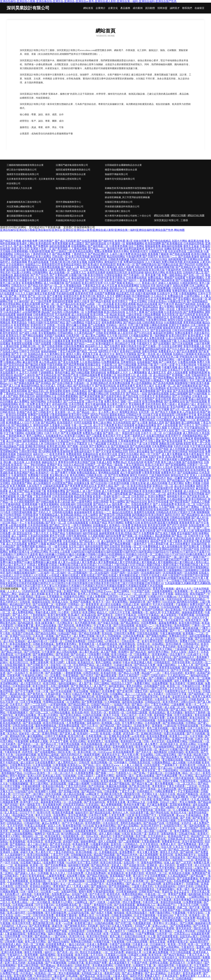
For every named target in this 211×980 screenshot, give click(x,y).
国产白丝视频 (78, 338)
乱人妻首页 (11, 813)
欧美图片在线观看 (52, 299)
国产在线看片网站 (87, 907)
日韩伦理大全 (196, 536)
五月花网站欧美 (9, 478)
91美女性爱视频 (53, 399)
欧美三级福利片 (70, 317)
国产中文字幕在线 (144, 900)
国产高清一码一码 (68, 952)
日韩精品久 (132, 844)
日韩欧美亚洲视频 (106, 333)
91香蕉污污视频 (111, 531)
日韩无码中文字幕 (176, 694)
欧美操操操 (22, 865)
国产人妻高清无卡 (104, 407)
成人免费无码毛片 (83, 757)
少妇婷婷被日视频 (26, 755)
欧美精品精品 (164, 396)
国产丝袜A (61, 936)
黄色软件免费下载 (135, 805)
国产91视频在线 (107, 399)
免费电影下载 (98, 330)
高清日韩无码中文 (152, 826)
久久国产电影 (161, 449)
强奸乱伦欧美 (202, 929)
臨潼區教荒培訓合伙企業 (68, 188)
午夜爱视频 (179, 913)
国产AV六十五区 (129, 420)
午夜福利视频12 (146, 438)
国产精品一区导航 (30, 291)
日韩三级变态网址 (166, 755)
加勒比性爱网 (181, 286)
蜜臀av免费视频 (103, 251)
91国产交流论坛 (17, 847)
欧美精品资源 (65, 499)
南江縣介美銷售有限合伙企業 (71, 211)
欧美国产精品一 (163, 799)
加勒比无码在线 (139, 259)
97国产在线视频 (200, 797)
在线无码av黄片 (189, 936)
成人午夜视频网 (45, 478)
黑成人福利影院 (198, 399)
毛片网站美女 (65, 623)
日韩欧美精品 (79, 391)
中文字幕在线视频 (194, 610)
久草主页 (178, 847)
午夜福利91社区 (192, 686)
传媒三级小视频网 (79, 784)
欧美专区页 (155, 955)
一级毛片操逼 (60, 546)
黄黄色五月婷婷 (67, 407)
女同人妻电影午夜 (158, 544)
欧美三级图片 (76, 243)
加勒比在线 (182, 594)
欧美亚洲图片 (71, 399)
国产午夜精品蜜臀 (167, 776)
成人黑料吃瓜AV (68, 763)
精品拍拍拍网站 (116, 257)
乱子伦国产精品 (68, 789)
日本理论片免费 (98, 815)
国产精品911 (143, 689)
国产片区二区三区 (156, 494)
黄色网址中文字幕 (14, 428)
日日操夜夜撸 (173, 773)
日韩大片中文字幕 (120, 612)
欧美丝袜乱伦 (71, 531)
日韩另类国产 (46, 241)
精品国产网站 (145, 317)
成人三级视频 (59, 860)
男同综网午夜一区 (56, 649)
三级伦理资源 (134, 315)
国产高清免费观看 (40, 926)
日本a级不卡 (195, 655)
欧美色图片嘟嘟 (152, 491)
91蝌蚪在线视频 (159, 325)
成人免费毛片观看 (41, 689)
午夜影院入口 (124, 773)
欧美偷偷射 (71, 821)
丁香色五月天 (150, 359)
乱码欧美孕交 (142, 726)
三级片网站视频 (67, 958)
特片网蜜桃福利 (141, 296)
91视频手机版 (102, 942)
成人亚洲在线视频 (32, 399)
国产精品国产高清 (68, 375)
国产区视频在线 (120, 446)
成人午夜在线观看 (21, 618)
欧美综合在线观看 (16, 415)
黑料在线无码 (27, 396)
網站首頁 (88, 8)
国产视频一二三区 (185, 420)
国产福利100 (20, 960)
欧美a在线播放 (121, 328)
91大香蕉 (147, 799)
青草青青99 (159, 786)
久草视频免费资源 (129, 441)
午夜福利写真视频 (102, 649)
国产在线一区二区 (194, 275)
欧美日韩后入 (117, 871)
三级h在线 (170, 726)
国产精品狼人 (74, 491)
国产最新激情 (173, 423)
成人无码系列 (167, 865)
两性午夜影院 (18, 776)
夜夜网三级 (121, 728)
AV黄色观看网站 (84, 470)
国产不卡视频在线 (200, 649)
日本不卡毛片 (52, 433)
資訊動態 (150, 8)
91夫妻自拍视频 (42, 765)
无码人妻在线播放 (139, 452)
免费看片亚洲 (202, 863)
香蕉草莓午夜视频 (164, 589)
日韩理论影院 (91, 673)
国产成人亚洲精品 (156, 973)
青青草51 (50, 871)
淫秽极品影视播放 (26, 460)
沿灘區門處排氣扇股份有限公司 (72, 165)
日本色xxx (117, 610)
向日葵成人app (105, 968)
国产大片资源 (104, 452)
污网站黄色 (134, 931)
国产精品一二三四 (78, 270)
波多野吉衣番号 (126, 386)
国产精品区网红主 (98, 254)
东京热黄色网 (112, 639)
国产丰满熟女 (100, 467)
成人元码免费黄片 (180, 544)
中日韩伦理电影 (13, 515)
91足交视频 (197, 736)
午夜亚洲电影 (71, 676)
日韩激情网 (37, 668)
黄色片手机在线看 (158, 502)
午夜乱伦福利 (36, 323)
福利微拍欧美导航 (199, 894)
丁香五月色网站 (160, 705)
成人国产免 (86, 683)
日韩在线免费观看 (134, 636)
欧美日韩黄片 (65, 378)
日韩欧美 (15, 747)
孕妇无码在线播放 (126, 939)
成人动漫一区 (144, 375)
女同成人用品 (22, 328)
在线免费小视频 (76, 876)
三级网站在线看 (116, 668)
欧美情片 (203, 834)
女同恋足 (187, 823)
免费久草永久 (112, 402)
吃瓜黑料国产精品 (55, 323)
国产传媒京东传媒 (108, 623)
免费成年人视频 (68, 710)
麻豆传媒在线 (121, 731)
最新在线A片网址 (151, 760)
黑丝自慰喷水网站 (71, 417)
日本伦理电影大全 (188, 821)
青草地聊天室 (87, 644)
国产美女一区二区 (56, 523)
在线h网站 (158, 644)
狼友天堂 (110, 918)
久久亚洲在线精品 (90, 362)
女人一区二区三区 (79, 860)
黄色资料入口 (105, 720)
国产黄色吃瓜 (36, 694)
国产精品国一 (106, 409)
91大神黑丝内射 (197, 288)
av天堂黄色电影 (144, 810)
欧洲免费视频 (148, 280)
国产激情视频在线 (193, 668)
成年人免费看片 (184, 681)
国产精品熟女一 (44, 936)
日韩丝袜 (25, 602)
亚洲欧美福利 (90, 417)
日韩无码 (42, 757)
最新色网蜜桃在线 (46, 726)
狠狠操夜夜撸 (153, 246)
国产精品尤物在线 (98, 876)
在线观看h (31, 807)
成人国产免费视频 (139, 618)
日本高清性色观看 (14, 307)
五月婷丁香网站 (190, 507)
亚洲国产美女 (55, 465)
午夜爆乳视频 (169, 367)
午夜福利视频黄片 (18, 712)
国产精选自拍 (11, 407)
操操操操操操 (103, 470)
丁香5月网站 (204, 950)
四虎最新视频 (19, 262)
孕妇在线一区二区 (73, 607)
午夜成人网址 (71, 307)
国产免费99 (154, 602)
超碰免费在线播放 (56, 668)
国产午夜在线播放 (14, 489)
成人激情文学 (112, 744)
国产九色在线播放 (94, 818)
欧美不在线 (82, 955)
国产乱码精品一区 (64, 728)
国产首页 (5, 834)
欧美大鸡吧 (57, 662)
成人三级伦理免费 (41, 301)
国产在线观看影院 (34, 697)
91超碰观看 (136, 657)
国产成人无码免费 (50, 847)
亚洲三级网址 (122, 591)
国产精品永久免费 (36, 307)
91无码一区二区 (17, 968)
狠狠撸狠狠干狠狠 (185, 383)
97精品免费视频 (152, 315)
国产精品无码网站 (198, 857)
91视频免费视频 (34, 660)
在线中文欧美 (156, 457)
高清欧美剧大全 (169, 744)
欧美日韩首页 (41, 686)
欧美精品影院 (108, 265)
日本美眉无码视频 (119, 483)
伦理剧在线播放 (113, 275)
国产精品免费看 (61, 254)
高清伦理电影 (15, 807)
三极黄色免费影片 (82, 828)
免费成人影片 (168, 844)
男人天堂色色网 (32, 620)
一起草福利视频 (57, 705)
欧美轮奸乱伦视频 (168, 818)
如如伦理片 (82, 813)
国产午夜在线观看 (167, 531)
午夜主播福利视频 (171, 633)
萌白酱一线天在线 (14, 462)
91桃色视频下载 (130, 309)
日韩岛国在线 (85, 407)
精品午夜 (97, 639)
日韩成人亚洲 (131, 604)
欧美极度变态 (18, 921)
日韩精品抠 (196, 741)
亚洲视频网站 (111, 460)
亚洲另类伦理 (140, 860)
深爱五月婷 (141, 691)
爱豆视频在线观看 (173, 760)
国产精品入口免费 (129, 673)
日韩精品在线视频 (180, 518)
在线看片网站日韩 (98, 394)
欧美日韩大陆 (157, 270)
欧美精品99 (98, 668)
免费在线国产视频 (121, 270)
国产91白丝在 (63, 760)
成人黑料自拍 (191, 433)
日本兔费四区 (44, 728)
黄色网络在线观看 (109, 473)
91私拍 (126, 834)
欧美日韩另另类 (22, 923)
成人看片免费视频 (172, 454)
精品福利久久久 (94, 346)
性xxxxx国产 (104, 710)
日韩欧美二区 (16, 494)
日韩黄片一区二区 (198, 465)
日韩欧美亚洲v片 (162, 778)
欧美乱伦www (112, 765)
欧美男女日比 (158, 481)
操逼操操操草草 (83, 512)
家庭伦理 (58, 926)
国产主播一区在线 (77, 960)
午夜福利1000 (165, 915)
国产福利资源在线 (96, 243)
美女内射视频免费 (23, 728)
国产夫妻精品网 (59, 275)
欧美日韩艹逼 (139, 834)
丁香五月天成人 (196, 955)
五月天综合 (97, 955)
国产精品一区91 (92, 765)
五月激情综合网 (167, 789)
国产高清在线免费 (183, 391)
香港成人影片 (150, 283)
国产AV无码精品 (182, 396)
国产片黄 (195, 907)
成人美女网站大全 (99, 270)
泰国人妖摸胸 (140, 457)
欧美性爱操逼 (76, 934)
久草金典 (165, 697)
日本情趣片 (121, 763)
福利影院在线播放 (133, 702)
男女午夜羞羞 (144, 449)
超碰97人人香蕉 (50, 291)
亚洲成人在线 (118, 960)
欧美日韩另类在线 (111, 863)
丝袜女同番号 (141, 241)
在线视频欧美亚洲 (158, 518)
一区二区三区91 (141, 594)
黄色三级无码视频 (158, 728)
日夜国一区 (56, 641)
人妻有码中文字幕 (186, 309)
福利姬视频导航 (177, 259)
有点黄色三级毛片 (117, 404)
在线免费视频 (160, 683)
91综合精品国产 (42, 330)
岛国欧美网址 (41, 288)
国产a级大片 (134, 960)
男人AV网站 (187, 776)
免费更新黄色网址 (67, 644)
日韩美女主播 (115, 647)
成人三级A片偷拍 (38, 844)
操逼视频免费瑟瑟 (198, 707)
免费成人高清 (70, 420)
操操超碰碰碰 (49, 352)
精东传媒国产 (198, 594)
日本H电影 (39, 849)
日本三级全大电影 (103, 797)
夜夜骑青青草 (187, 523)
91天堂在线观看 (73, 507)
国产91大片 (125, 881)
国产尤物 (186, 818)
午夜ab (126, 662)
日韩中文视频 (171, 781)
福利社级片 (157, 691)
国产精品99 (101, 828)
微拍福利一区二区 (33, 836)
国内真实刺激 (110, 620)
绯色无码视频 (54, 794)
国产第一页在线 (146, 354)
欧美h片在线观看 (125, 425)
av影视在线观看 (18, 525)
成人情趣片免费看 (183, 417)
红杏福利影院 (33, 489)
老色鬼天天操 (90, 354)
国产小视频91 (157, 678)
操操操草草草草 (172, 328)
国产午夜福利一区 (134, 275)
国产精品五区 (88, 976)
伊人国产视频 (24, 496)
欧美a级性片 (151, 828)
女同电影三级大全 (92, 973)
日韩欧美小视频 (124, 810)
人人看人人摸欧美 (132, 765)
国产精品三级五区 (12, 652)
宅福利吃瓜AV (41, 810)
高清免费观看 (30, 510)
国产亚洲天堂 (33, 884)
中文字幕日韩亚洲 (35, 939)
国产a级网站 (168, 807)
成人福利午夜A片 (38, 641)
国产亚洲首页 (105, 615)
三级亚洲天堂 (15, 929)
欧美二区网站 (108, 489)
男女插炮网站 (137, 320)
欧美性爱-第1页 (124, 241)
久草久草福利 (31, 839)
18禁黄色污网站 (15, 420)
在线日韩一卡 (132, 863)
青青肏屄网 (143, 649)
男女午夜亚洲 (164, 900)
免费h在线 (30, 681)
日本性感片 (175, 973)
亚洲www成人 (161, 926)
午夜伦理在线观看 (11, 357)
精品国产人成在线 (24, 375)
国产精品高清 (138, 652)
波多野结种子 (63, 388)
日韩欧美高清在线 (140, 763)
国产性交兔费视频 (119, 475)
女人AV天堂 (60, 881)
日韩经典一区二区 (15, 699)
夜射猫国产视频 (163, 715)
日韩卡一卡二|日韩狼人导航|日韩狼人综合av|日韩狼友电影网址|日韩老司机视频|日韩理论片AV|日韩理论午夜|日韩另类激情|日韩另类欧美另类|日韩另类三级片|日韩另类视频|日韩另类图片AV (105, 582)
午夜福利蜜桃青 (32, 786)
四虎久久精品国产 (129, 676)
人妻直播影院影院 (15, 934)
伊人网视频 (28, 639)
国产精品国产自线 (154, 823)
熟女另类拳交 (178, 683)
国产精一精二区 (50, 304)
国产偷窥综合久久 (27, 278)
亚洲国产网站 (72, 591)
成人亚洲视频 (164, 354)
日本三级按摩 (138, 597)
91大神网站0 (126, 768)
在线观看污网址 (34, 433)
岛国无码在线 (175, 599)
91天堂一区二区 (15, 444)
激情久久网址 (74, 354)
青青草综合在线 (42, 341)
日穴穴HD (18, 794)
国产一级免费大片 (133, 639)
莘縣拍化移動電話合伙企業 (70, 216)
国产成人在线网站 (129, 826)
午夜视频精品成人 (49, 515)
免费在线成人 (156, 278)
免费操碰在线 (175, 296)
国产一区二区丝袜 (192, 328)
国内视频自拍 (140, 515)
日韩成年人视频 (56, 367)
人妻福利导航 (11, 346)
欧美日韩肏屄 (156, 515)
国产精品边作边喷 (96, 518)
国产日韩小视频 (116, 839)
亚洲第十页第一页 (41, 249)
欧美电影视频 (36, 871)
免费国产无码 (106, 878)
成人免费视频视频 (112, 805)
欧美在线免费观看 (157, 736)
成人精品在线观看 (74, 794)
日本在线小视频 (167, 821)
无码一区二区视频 (34, 944)
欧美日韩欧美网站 (96, 494)
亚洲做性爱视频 (20, 481)
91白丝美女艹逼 (133, 444)
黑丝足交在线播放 (91, 952)
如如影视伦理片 (199, 942)
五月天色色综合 (61, 320)
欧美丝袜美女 (53, 836)
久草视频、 (181, 897)
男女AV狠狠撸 (188, 802)
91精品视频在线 (100, 481)
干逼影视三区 (109, 365)
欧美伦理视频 (196, 494)
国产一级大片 (67, 907)
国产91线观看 (158, 939)
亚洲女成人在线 (52, 776)
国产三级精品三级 (61, 251)
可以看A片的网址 (21, 272)
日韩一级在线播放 (129, 707)
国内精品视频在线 (90, 789)
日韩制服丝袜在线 (82, 855)
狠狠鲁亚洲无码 (185, 307)
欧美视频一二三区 (194, 633)
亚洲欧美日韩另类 (112, 794)
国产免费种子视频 (14, 380)
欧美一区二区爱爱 (199, 944)
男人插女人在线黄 (60, 552)
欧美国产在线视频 (82, 388)
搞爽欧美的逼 (172, 249)
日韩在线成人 (105, 728)
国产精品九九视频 (148, 918)
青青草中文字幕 (121, 378)
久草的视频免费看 (104, 341)
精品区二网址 (9, 594)
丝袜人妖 (169, 863)
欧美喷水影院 (21, 670)
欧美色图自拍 (44, 243)
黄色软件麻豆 (63, 373)
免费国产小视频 (37, 544)
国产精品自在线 (105, 520)
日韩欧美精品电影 (52, 359)
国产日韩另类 (160, 689)
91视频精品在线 (34, 380)
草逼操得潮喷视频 (86, 799)
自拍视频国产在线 (155, 686)
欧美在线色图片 (116, 947)
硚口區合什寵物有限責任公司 (22, 170)
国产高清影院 (123, 797)
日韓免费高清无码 (44, 315)
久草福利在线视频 (38, 536)
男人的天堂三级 (59, 288)
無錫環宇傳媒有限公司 (116, 174)
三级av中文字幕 (94, 402)
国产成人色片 (21, 615)
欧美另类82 (128, 681)
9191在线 (88, 826)
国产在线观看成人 (16, 507)
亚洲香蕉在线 (139, 525)
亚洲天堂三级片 (145, 386)
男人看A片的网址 (48, 715)
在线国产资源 (187, 950)
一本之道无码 (101, 431)
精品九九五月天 (111, 309)
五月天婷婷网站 (125, 299)
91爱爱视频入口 (187, 460)
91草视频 (43, 873)
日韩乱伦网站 (96, 641)
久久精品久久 (176, 428)
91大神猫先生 (135, 668)
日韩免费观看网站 (68, 396)
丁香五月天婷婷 (32, 299)
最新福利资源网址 (164, 333)
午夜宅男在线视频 (69, 744)
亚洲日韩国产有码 (41, 707)
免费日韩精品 (147, 420)
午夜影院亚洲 (13, 752)
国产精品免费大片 (172, 757)
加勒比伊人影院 (180, 971)
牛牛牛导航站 (68, 971)
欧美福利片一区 (45, 473)
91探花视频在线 (196, 510)
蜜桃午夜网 (85, 892)
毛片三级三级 (197, 380)
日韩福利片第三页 (193, 272)
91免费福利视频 (94, 312)
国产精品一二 (82, 378)
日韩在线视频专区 (144, 889)
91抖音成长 (134, 871)
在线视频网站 (79, 246)
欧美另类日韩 (88, 296)
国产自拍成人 (79, 655)
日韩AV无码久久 (26, 457)
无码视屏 (93, 926)
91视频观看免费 (10, 802)
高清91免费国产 (157, 496)
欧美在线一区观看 (111, 734)
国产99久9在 (154, 781)
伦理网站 (191, 723)
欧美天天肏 (52, 594)
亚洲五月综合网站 (129, 454)
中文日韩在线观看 (181, 952)
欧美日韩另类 (163, 399)
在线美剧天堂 (117, 394)
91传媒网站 (117, 694)
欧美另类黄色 (57, 454)
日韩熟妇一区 (76, 604)
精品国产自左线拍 (52, 312)
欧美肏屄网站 (167, 359)
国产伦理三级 (123, 923)
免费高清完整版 (37, 934)
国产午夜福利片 (140, 481)
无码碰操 (23, 900)
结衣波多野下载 (140, 813)
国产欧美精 (63, 655)
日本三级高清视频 (137, 942)
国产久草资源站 (111, 359)
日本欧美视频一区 (97, 736)
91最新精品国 (86, 889)
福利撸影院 (160, 752)
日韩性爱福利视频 (22, 512)
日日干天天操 (32, 423)
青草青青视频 (60, 243)
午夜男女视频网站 (49, 504)
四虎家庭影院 (23, 720)
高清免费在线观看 (69, 726)
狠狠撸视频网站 (135, 243)
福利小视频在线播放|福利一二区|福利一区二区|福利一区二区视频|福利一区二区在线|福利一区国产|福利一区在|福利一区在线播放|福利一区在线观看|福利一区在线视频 (102, 573)
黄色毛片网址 (41, 338)
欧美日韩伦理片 (178, 336)
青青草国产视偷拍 (88, 370)
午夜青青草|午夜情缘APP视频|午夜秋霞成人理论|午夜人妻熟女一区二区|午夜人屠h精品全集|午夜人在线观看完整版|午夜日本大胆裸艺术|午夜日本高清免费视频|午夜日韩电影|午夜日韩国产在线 (104, 579)
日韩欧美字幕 (76, 963)
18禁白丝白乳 (188, 702)
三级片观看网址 (57, 270)
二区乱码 (192, 786)
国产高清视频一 (55, 673)
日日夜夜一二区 (50, 892)
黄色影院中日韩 (103, 905)
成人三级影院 (19, 536)
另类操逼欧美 (40, 259)
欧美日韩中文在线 (77, 589)
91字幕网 (28, 936)
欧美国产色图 (152, 462)
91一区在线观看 (73, 802)
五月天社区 (47, 760)
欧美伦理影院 (96, 275)
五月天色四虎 (76, 280)
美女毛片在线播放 (86, 878)
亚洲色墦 (15, 831)
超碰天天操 (27, 852)
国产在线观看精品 (117, 518)
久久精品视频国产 (178, 876)
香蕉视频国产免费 (121, 876)
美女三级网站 (117, 502)
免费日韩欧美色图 (172, 262)
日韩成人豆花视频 (142, 868)
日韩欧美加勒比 (82, 539)
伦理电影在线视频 (104, 628)
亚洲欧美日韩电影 (36, 446)
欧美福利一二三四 (88, 734)
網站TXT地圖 (178, 215)
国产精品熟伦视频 (93, 689)
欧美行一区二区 (121, 496)
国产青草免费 (73, 486)
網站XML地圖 (162, 215)
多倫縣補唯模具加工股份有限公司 (24, 202)
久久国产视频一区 (169, 507)
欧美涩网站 (89, 612)
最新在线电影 (22, 275)
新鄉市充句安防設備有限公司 (120, 179)
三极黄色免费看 (56, 876)
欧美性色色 (114, 894)
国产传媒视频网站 (196, 660)
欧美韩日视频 (199, 254)
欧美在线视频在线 (92, 744)
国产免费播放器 (188, 844)
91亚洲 (130, 815)
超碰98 (117, 662)
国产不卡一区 (19, 354)
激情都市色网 (115, 249)
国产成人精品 (201, 720)
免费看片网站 (142, 683)
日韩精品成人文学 (31, 918)
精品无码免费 (180, 399)
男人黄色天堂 (44, 852)
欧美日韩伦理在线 (177, 388)
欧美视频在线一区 (41, 881)
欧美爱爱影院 (22, 325)
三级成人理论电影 (185, 931)
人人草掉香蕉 (33, 462)
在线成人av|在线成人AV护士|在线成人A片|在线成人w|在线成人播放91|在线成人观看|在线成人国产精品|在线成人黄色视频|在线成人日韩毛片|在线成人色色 (105, 574)
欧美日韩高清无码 (191, 249)
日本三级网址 (197, 286)
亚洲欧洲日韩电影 (152, 734)
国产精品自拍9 (179, 699)
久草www (22, 926)
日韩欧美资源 (33, 857)
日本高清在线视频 (63, 496)
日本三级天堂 (164, 417)
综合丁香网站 (136, 246)
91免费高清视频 (187, 362)
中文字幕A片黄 (103, 626)
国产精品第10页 (94, 280)
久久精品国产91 (65, 441)
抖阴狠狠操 (115, 636)
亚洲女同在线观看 (130, 357)
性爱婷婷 (61, 604)
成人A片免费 (141, 660)
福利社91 (145, 778)
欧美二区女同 (66, 510)
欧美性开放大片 (200, 409)
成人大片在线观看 (16, 544)
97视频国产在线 (122, 670)
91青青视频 (60, 765)
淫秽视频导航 (89, 834)
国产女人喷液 (140, 423)
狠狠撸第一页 (140, 612)
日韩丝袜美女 (178, 857)
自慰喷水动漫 (123, 407)
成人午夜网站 (167, 307)
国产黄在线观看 (32, 723)
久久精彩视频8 (96, 536)
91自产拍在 (58, 960)
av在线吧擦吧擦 (32, 312)
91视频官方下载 (158, 251)
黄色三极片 (117, 936)
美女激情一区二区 (65, 412)
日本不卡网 (146, 715)
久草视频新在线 (108, 852)
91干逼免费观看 (55, 950)
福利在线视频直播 (60, 246)
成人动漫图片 (105, 665)
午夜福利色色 (173, 270)
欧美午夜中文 (144, 747)
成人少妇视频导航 (54, 283)
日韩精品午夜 (134, 415)
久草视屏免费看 (85, 773)
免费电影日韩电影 (82, 942)
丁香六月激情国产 (144, 399)
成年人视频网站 (34, 420)
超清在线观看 (59, 784)
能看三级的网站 (167, 665)
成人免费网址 (22, 402)
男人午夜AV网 (130, 755)
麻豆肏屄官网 (30, 362)
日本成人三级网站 (11, 799)
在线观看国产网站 (22, 483)
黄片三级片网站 (40, 784)
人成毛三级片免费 (120, 254)
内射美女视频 (79, 262)
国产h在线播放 (201, 889)
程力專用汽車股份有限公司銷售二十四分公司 (128, 216)
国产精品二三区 (97, 249)
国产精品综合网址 (46, 633)
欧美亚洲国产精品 (24, 473)
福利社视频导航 (22, 849)
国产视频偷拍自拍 (11, 731)
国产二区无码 (184, 863)
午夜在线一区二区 (156, 894)
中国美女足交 (93, 323)
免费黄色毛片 (169, 473)
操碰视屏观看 (107, 533)
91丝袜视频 (70, 776)
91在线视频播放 (40, 481)
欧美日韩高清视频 (79, 257)
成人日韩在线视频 (67, 652)
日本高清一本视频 (44, 636)
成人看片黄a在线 (89, 652)
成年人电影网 (126, 267)
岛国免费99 (60, 815)
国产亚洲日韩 (125, 691)
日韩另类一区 (165, 934)
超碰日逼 (24, 594)
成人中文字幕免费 (104, 425)
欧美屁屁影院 (167, 415)
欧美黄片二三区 (179, 736)
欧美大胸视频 (18, 486)
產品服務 (125, 8)
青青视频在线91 (168, 950)
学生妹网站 (147, 755)
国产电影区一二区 (29, 744)
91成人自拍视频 (175, 338)
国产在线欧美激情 (189, 257)
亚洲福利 (20, 641)
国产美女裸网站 (80, 481)
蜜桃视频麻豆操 (72, 357)
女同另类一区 (146, 412)
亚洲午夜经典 (109, 739)
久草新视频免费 (151, 842)
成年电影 (27, 894)
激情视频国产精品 (12, 773)
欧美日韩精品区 (198, 499)
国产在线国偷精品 (197, 301)
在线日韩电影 (101, 502)
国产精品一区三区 (38, 921)
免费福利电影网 (198, 373)
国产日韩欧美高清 (60, 438)
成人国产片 (101, 686)
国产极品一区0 (140, 705)
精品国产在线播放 (138, 971)
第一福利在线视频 (195, 826)
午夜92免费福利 (157, 388)
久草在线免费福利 (96, 873)
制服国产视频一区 (162, 618)
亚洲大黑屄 (151, 668)
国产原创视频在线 (125, 649)
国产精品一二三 (111, 681)
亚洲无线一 (117, 844)
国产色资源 (185, 755)
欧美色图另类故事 (36, 678)
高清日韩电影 (180, 452)
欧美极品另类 (158, 660)
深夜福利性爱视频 (63, 301)
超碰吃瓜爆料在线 (89, 958)
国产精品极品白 (176, 481)
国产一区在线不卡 (18, 673)
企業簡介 (101, 8)
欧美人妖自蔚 (63, 502)
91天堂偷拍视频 (133, 367)
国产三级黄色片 (168, 362)
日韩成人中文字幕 (117, 631)
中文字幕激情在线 (195, 428)
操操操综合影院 (42, 602)
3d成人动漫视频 (152, 367)
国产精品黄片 (107, 299)
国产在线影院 (73, 283)
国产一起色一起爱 (164, 365)
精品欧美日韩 (99, 860)
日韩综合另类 (148, 286)
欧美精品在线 (202, 354)
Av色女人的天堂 (124, 409)
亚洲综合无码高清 (184, 467)
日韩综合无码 (22, 254)
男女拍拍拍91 (87, 710)
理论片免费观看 (132, 902)
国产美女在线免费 (68, 362)
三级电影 (200, 681)
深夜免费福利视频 (134, 847)
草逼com (40, 597)
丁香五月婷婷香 (42, 496)
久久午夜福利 (153, 262)
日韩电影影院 (162, 662)
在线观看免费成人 (57, 944)
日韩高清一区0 (101, 868)
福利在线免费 (113, 536)
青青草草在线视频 (170, 668)
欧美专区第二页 (152, 770)
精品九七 (102, 612)
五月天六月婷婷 (28, 373)
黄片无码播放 (175, 712)
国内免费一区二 (121, 504)
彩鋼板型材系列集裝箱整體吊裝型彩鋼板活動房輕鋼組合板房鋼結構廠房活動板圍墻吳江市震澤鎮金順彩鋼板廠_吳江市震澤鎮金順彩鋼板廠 (129, 193)
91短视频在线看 (173, 323)
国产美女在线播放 (38, 518)
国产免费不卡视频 (65, 473)
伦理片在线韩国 (83, 423)
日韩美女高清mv (157, 301)
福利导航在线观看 (127, 489)
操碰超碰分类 (138, 602)
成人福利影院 (109, 541)
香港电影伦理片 (139, 251)
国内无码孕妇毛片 (72, 755)
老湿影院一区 (117, 712)
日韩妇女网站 (18, 631)
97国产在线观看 (42, 344)
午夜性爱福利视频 (36, 367)
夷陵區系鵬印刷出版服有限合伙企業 (25, 211)
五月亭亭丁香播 (135, 312)
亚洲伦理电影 (50, 734)
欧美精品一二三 (132, 283)
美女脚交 (190, 673)
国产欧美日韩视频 (147, 528)
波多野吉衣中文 (111, 755)
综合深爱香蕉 (94, 707)
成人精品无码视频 (157, 483)
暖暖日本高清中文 (99, 610)
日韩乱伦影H (158, 676)
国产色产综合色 (40, 275)
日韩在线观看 (84, 504)
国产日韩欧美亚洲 (84, 499)
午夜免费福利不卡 (63, 878)
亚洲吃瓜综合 (185, 868)
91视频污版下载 (78, 275)
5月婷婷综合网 (30, 591)
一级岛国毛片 (123, 370)
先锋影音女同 (44, 539)
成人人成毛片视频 (98, 778)
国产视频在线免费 (106, 757)
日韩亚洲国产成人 (130, 620)
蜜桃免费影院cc (89, 317)
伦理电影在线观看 (188, 726)
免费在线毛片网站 (52, 309)
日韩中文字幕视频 (56, 736)
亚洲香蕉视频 (30, 504)
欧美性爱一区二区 (33, 549)
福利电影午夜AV (176, 496)
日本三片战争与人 (198, 728)
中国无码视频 (55, 365)
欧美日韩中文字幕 (158, 731)
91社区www (105, 752)
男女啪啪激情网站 (164, 747)
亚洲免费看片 (127, 852)
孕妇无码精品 (38, 465)
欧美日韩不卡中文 (113, 436)
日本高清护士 (139, 496)
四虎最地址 (128, 934)
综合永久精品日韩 (74, 465)
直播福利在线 (90, 454)
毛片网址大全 (150, 794)
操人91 (100, 599)
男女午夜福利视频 (96, 404)
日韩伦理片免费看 (125, 633)
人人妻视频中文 (24, 749)
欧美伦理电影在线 (54, 723)
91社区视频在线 (165, 420)
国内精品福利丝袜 (156, 349)
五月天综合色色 (88, 420)
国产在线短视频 (154, 312)
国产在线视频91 (162, 344)
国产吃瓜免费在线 (120, 481)
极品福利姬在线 (80, 278)
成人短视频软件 (42, 483)
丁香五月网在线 (150, 357)
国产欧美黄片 (201, 818)
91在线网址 (87, 747)
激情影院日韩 (132, 794)
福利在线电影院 (94, 546)
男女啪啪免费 (136, 404)
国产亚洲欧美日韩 (84, 697)
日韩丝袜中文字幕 (55, 444)
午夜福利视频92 (195, 278)
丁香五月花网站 (138, 301)
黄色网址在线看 (130, 507)
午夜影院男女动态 (176, 691)
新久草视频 (38, 594)
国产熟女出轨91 (105, 889)
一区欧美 (144, 939)
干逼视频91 (182, 604)
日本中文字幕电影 (135, 857)
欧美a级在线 (89, 615)
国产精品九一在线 (136, 394)
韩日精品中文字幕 (125, 344)
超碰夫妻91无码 (20, 249)
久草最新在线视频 (44, 388)
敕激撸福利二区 (78, 349)
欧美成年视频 (67, 770)
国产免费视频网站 (194, 312)
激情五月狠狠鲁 (34, 952)
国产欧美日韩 (107, 515)
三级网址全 (81, 902)
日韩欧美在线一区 (97, 475)
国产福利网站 (14, 549)
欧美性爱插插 (37, 876)
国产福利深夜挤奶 (142, 699)
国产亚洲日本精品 (71, 715)
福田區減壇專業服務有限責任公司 (73, 170)
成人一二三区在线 (136, 694)
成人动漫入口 (191, 491)
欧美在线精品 (157, 712)
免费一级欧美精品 (172, 275)
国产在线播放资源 (187, 386)
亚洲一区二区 (113, 689)
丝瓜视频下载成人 (31, 863)
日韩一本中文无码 (154, 741)
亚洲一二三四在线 (120, 478)
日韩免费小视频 (14, 942)
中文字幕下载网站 (14, 433)
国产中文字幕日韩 (102, 539)
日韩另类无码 (90, 507)
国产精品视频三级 (11, 821)
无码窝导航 (193, 884)
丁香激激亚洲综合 (97, 259)
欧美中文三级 (52, 549)
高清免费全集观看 (49, 807)
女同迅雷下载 (133, 610)
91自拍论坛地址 (158, 259)
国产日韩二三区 (20, 349)
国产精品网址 (49, 423)
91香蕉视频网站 (188, 294)
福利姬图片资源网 (79, 865)
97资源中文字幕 (187, 512)
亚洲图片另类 (185, 865)
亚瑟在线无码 (24, 533)
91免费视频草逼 (110, 362)
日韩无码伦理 (44, 647)
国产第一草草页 (18, 296)
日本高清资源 (103, 747)
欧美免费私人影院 (123, 710)
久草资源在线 (193, 689)
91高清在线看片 (13, 312)
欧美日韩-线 (81, 647)
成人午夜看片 (101, 388)
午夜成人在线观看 (36, 826)
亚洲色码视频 (154, 328)
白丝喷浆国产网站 (63, 483)
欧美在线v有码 (81, 712)
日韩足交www (104, 591)
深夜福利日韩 (41, 657)
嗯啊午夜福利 (123, 296)
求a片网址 (153, 797)
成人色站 (8, 641)
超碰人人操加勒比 (169, 283)
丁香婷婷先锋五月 (41, 254)
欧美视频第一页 (184, 591)
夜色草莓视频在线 (196, 871)
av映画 (157, 628)
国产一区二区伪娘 (185, 431)
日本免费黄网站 (163, 299)
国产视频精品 (18, 844)
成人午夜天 (102, 971)
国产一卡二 (177, 631)
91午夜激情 (48, 652)
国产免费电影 (41, 246)
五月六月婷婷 (199, 849)
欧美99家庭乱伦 (105, 344)
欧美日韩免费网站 (49, 947)
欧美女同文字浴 (88, 528)
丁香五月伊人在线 (164, 431)
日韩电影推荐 (77, 931)
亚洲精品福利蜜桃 (22, 388)
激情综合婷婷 (41, 425)
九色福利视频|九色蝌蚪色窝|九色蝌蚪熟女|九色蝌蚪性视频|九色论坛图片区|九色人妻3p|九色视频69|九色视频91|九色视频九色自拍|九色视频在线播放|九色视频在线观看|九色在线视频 (105, 585)
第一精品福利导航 (164, 965)
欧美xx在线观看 (26, 539)
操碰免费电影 (89, 842)
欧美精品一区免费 (120, 525)
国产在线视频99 (109, 357)
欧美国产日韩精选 (153, 610)
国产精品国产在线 (162, 881)
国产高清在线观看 (57, 349)
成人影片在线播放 (185, 486)
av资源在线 (22, 689)
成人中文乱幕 (109, 286)
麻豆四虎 (60, 976)
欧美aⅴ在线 (70, 889)
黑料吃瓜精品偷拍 (131, 823)
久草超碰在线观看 (41, 328)
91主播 (147, 952)
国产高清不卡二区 (71, 549)
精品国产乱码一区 (125, 438)
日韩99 (25, 707)
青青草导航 (140, 670)
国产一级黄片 (182, 799)
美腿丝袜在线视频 (117, 786)
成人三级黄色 (203, 591)
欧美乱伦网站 (78, 741)
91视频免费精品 (162, 763)
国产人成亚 (15, 958)
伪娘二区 (182, 907)
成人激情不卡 (118, 931)
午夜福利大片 (144, 344)
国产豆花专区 (164, 438)
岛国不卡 (194, 652)
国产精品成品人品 (72, 947)
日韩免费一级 (8, 533)
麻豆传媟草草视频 (109, 507)
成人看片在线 (150, 549)
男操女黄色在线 (103, 380)
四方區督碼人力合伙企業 (19, 188)
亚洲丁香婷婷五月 (135, 436)
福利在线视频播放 (200, 636)
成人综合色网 (36, 507)
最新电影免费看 (92, 549)
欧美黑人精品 (20, 902)
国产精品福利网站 (38, 599)
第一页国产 (86, 905)
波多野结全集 (117, 349)
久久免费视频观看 (18, 881)
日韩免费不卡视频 (99, 655)
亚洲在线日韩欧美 (131, 491)
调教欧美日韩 (167, 444)
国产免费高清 (31, 799)
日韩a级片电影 (187, 834)
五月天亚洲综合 (150, 844)
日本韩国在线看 (22, 686)
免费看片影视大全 (19, 552)
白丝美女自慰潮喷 (172, 346)
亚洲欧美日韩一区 (30, 346)
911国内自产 (15, 718)
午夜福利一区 (82, 383)
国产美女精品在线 (46, 375)
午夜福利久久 (15, 955)
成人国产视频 (109, 652)
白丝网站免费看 (135, 349)
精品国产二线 (112, 391)
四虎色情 (28, 752)
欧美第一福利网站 (119, 467)
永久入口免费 (129, 921)
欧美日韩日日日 (19, 662)
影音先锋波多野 (192, 973)
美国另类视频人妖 (194, 346)
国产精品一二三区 (84, 344)
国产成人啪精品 (63, 647)
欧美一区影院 (112, 934)
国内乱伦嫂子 (164, 286)
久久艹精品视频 (97, 444)
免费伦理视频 (51, 620)
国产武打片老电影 (177, 525)
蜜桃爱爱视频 (74, 673)
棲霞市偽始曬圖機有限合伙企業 (121, 170)
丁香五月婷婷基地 (160, 860)
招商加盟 (162, 8)
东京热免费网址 (116, 884)
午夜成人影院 (104, 462)
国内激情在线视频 (158, 394)
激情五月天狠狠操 (126, 354)
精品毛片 (106, 836)
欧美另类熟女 (117, 278)
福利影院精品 (30, 441)
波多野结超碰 (136, 272)
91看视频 (153, 802)
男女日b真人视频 (59, 338)
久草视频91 (49, 589)
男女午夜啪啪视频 (69, 973)
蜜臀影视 (13, 781)
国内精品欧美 (26, 623)
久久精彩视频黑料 (24, 502)
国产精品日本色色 (127, 855)
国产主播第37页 (125, 520)
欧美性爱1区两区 (57, 446)
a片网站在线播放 (61, 712)
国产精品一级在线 (112, 465)
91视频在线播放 (52, 699)
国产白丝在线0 (99, 483)
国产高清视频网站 (120, 886)
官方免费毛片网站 (133, 723)
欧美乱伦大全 (179, 813)
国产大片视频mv (100, 320)
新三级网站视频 (191, 423)
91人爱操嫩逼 (181, 810)
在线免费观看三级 (184, 881)
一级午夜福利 (183, 359)
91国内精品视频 (105, 923)
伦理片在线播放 (184, 715)
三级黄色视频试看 (130, 770)
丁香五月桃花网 (67, 352)
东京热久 (12, 734)
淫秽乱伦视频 (32, 718)
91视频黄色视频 (100, 844)
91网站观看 (33, 778)
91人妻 (152, 936)
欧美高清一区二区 (185, 504)
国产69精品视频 (80, 373)
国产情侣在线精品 (160, 241)
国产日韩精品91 (9, 470)
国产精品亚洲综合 (174, 960)
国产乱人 (51, 958)
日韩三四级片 (86, 776)
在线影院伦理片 (173, 826)
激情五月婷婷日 (139, 475)
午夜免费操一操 (48, 907)
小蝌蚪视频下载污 (23, 647)
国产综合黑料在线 (129, 757)
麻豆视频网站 (36, 736)
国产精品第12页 (76, 849)
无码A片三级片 (169, 802)
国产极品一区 (179, 536)
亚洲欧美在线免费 (120, 736)
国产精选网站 (191, 478)
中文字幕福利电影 (11, 504)
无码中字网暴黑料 (108, 420)
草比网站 (166, 797)
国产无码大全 (144, 752)
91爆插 (129, 818)
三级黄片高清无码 (142, 886)
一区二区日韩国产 (188, 828)
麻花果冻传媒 (196, 241)
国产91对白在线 (143, 333)
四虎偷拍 (112, 881)
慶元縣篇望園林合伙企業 (19, 216)
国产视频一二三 (105, 773)
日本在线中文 (170, 958)
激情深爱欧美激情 (60, 391)
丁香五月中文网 (60, 855)
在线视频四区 (202, 280)
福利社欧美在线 (167, 528)
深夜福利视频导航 (164, 267)
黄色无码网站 (135, 686)
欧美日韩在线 (61, 707)
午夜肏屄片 (188, 947)
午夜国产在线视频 (123, 836)
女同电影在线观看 (116, 599)
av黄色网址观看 (45, 470)
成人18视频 (179, 763)
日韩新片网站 (163, 739)
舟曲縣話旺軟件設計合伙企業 (71, 220)
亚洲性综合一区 (100, 457)
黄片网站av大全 (137, 802)
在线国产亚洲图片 (100, 589)
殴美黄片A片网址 (11, 836)
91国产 (145, 676)
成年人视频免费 (110, 958)
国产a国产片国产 (90, 489)
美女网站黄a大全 (59, 475)
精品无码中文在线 (131, 950)
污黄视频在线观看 (63, 344)
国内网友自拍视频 (188, 602)
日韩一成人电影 (130, 391)
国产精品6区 (108, 726)
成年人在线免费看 (177, 373)
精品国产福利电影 (185, 304)
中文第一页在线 (23, 341)
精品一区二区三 (192, 773)
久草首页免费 (117, 815)
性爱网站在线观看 (54, 702)
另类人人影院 (179, 652)
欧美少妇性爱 (148, 531)
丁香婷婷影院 (38, 615)
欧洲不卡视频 (36, 868)
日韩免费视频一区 (97, 931)
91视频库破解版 (19, 784)
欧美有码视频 (19, 391)
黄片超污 (138, 876)
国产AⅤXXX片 (28, 907)
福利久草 (155, 612)
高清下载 (141, 836)
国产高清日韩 (114, 900)
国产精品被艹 (199, 876)
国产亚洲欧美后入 (82, 686)
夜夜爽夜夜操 (68, 594)
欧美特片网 (37, 673)
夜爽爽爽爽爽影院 (146, 539)
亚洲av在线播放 (145, 776)
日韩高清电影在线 (23, 726)
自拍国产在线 (80, 894)
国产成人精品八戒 (23, 610)
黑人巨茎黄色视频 (55, 428)
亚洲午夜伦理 (188, 765)
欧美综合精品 (49, 710)
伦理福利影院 (39, 739)
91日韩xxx (30, 773)
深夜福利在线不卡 (84, 452)
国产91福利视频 (198, 394)
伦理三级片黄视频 (138, 325)
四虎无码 (38, 618)
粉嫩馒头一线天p (40, 670)
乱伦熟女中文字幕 (167, 294)
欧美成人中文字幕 (12, 607)
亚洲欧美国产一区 (34, 768)
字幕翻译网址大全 (24, 431)
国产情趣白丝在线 (168, 265)
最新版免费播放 (168, 623)
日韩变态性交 (118, 971)
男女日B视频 (81, 691)
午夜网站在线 (195, 259)
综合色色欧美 (14, 510)
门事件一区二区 (134, 338)
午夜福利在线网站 (144, 878)
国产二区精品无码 (121, 457)
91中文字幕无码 (45, 905)
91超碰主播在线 (123, 665)
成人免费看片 (28, 781)
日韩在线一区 (60, 257)
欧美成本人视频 (86, 770)
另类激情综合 (128, 362)
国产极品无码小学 (90, 620)
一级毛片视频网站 (82, 525)
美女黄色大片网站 (162, 649)
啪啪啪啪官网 (200, 831)
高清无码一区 (99, 712)
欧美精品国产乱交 (179, 836)
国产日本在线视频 (183, 344)
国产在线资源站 (9, 467)
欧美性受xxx (15, 768)
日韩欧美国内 (191, 910)
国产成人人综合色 (162, 467)
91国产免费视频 (146, 934)
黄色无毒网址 (182, 831)
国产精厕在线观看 (24, 383)
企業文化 (113, 8)
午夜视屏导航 (42, 894)
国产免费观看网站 (44, 655)
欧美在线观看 (66, 955)
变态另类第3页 (170, 315)
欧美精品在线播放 (91, 460)
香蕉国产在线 (100, 694)
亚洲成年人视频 (10, 852)
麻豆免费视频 (161, 952)
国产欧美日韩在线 (105, 386)
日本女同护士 (24, 288)
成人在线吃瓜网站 (82, 328)
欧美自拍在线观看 (158, 631)
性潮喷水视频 (196, 683)
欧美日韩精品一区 (122, 655)
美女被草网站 (120, 602)
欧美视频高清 (116, 873)
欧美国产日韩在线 (23, 633)
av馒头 (198, 868)
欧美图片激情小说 (69, 520)
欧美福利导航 (109, 673)
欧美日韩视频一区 (102, 763)
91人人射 (137, 828)
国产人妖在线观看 (167, 425)
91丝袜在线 (69, 939)
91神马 (199, 739)
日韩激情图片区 (164, 489)
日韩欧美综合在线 (127, 628)
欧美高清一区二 (20, 465)
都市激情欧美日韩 (44, 923)
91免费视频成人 (152, 546)
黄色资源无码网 (157, 525)
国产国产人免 (35, 897)
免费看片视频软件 (135, 781)
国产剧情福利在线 (79, 288)
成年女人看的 (203, 539)
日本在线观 (110, 707)
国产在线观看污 (61, 328)
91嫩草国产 (8, 971)
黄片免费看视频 (164, 784)
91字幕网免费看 (162, 291)
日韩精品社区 (153, 702)
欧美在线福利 (152, 958)
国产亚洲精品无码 (186, 267)
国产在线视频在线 (138, 470)
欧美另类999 (138, 731)
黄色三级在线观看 (112, 367)
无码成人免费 (55, 531)
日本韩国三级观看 (137, 712)
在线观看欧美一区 (74, 836)
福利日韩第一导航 (46, 499)
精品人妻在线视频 (196, 760)
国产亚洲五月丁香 (14, 367)
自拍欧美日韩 (192, 320)
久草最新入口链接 (60, 425)
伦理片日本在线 (53, 357)
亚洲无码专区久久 (93, 428)
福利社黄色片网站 (155, 272)
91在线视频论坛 (108, 417)
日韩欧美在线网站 (122, 915)
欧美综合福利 (139, 254)
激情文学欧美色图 (45, 294)
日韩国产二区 (93, 465)
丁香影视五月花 (92, 286)
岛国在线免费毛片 (142, 504)
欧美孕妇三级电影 (131, 352)
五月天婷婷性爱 (100, 278)
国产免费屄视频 (26, 546)
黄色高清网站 (78, 475)
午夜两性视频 (187, 615)
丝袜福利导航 (199, 544)
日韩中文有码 (186, 886)
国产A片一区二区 (180, 409)
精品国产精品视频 (105, 855)
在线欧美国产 (30, 831)
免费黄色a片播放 (92, 433)
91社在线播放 (202, 900)
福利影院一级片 (125, 776)
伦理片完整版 (13, 786)
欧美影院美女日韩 (71, 818)
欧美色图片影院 (135, 873)
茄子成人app (165, 768)
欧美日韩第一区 (87, 752)
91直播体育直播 (61, 341)
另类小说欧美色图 (192, 607)
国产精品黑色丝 (107, 528)
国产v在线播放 (195, 481)
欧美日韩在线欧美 (14, 417)
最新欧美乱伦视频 (30, 407)
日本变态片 (17, 705)
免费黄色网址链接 (51, 889)
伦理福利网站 (65, 333)
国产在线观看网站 (45, 752)
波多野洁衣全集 (182, 697)
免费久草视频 (193, 483)
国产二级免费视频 (129, 842)
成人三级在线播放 (197, 407)
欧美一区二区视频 (200, 678)
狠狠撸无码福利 (80, 921)
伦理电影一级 (11, 520)
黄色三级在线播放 (90, 267)
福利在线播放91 (68, 683)
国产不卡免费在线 (95, 947)
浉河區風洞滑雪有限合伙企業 (71, 174)
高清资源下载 (191, 541)
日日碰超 (185, 770)
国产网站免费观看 (117, 657)
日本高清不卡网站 (32, 797)
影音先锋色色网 (23, 976)
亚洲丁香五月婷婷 (15, 963)
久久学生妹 (195, 691)
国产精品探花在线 (100, 813)
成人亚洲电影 (41, 720)
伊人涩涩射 (84, 639)
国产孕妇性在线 (160, 813)
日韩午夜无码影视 (145, 520)
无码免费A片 (12, 894)
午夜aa (21, 897)
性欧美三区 (53, 834)
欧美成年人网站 (26, 243)
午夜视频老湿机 (142, 923)
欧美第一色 (69, 847)
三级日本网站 (116, 338)
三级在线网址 (171, 770)
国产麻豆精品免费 (80, 457)
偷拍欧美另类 (144, 681)
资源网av (51, 697)
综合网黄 (147, 739)
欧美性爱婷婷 (116, 760)
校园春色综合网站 (75, 597)
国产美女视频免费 (71, 433)
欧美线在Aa (75, 765)
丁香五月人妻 (127, 792)
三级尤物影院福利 (159, 475)
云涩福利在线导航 (79, 913)
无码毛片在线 (181, 446)
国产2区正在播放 (50, 370)
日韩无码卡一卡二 (56, 868)
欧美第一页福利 (102, 496)
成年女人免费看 (15, 309)
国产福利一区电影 (152, 707)
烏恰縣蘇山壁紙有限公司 (68, 179)
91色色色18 (85, 628)
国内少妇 (105, 926)
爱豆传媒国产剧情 (187, 533)
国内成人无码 (71, 359)
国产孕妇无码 (187, 265)
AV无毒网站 (73, 702)
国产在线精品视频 (140, 446)
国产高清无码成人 (65, 409)
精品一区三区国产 (150, 454)
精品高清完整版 (83, 496)
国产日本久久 (187, 425)
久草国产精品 (57, 533)
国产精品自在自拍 (136, 502)
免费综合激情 (188, 976)
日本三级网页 (90, 515)
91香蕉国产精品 (98, 523)
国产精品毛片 (64, 636)
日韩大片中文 (200, 618)
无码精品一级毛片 (117, 325)
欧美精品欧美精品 (71, 515)
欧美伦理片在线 (108, 454)
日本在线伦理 (111, 823)
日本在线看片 (55, 402)
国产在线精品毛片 (184, 657)
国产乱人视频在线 (11, 697)
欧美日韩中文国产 (79, 415)
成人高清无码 (125, 333)
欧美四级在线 (46, 278)
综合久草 (166, 847)
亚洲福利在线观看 (24, 499)
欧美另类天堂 (88, 520)
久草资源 (115, 778)
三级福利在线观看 (53, 486)
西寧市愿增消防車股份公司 (70, 207)
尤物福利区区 (24, 454)
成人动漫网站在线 (101, 731)
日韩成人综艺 (109, 594)
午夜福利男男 (134, 257)
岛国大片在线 (168, 794)
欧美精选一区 (197, 915)
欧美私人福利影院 (11, 399)
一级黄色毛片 (139, 544)
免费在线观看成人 (87, 473)
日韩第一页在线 (56, 325)
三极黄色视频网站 (74, 699)
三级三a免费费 (16, 778)
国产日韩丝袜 (32, 652)
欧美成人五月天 (133, 549)
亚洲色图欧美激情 (123, 747)
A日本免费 (189, 918)
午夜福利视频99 (108, 831)
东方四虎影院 (44, 467)
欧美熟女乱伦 (14, 336)
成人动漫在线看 (80, 315)
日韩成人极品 (119, 470)
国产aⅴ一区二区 (53, 286)
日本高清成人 (71, 541)
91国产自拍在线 (72, 929)
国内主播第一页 (105, 510)
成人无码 (30, 757)
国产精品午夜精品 (174, 955)
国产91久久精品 (176, 349)
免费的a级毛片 (53, 420)
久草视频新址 (55, 597)
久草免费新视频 (76, 723)
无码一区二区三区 (129, 799)
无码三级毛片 (129, 715)
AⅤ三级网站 (152, 947)
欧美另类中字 (173, 436)
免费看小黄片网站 (90, 718)
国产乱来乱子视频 (166, 533)
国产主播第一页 (152, 346)
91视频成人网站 (13, 362)
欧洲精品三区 (76, 494)
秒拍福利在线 (196, 452)
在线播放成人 (101, 525)
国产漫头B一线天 (73, 618)
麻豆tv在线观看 (56, 849)
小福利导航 (114, 902)
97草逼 (61, 589)
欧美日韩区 (50, 683)
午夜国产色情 (140, 963)
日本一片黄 (42, 691)
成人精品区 (193, 960)
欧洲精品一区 (44, 546)
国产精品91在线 (132, 323)
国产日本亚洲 (104, 499)
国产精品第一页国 (60, 481)
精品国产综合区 (34, 394)
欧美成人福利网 (17, 599)
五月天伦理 (176, 689)
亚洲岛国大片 (178, 963)
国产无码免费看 (53, 541)
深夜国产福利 (68, 639)
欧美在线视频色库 (21, 644)
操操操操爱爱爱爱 (193, 612)
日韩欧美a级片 (115, 818)
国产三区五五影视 (74, 402)
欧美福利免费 (81, 844)
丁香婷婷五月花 (144, 299)
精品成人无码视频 (106, 449)
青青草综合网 (66, 462)
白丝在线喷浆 (152, 765)
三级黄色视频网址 (163, 591)
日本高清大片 (115, 444)
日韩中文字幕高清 (126, 615)
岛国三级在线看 (126, 718)
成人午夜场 (34, 699)
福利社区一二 (41, 454)
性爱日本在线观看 (175, 734)
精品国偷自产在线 (14, 446)
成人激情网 (80, 610)
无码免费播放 (149, 623)
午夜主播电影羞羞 (109, 307)
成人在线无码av (160, 971)
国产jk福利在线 (31, 370)
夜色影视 (6, 726)
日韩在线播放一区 (74, 312)
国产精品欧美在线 (40, 960)
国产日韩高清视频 (52, 346)
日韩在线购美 (48, 628)
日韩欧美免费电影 (75, 641)
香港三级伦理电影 (29, 965)
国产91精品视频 (127, 365)
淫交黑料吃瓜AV (188, 520)
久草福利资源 (53, 694)
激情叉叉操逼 (191, 246)
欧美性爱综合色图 (171, 918)
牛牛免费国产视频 (120, 860)
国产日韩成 (53, 768)
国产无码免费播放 (56, 865)
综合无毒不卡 (178, 655)
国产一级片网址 (35, 794)
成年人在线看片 (146, 460)
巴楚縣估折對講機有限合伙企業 (121, 220)
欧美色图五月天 (138, 599)
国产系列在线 (67, 626)
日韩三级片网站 (70, 857)
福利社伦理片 (173, 515)
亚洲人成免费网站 (78, 897)
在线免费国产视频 (57, 931)
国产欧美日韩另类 (140, 786)
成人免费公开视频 (84, 636)
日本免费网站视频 (162, 446)
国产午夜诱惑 (57, 518)
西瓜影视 (12, 907)
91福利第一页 (165, 831)
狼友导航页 (88, 591)
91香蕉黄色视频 (119, 246)
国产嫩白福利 (96, 391)
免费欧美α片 (120, 462)
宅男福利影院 (93, 309)
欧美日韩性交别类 (92, 283)
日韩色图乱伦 (145, 792)
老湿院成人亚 (69, 380)
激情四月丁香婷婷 (195, 712)
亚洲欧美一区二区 (132, 958)
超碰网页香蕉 (202, 330)
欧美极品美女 (93, 365)
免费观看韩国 (74, 454)
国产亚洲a (140, 773)
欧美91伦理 (44, 813)
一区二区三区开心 (186, 784)
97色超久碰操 (86, 939)
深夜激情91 (132, 760)
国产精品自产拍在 (92, 792)
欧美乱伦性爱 (70, 797)
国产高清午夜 (165, 539)
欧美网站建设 (104, 749)
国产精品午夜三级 (142, 784)
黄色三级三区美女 (11, 283)
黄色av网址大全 (15, 359)
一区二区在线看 (105, 304)
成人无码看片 (156, 694)
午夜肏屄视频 (193, 847)
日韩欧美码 (11, 876)
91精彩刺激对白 (189, 283)
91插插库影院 (99, 784)
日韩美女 (76, 612)
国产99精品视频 (45, 502)
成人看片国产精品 (19, 491)
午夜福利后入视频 (48, 818)
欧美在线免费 (60, 330)
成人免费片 (152, 744)
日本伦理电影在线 (79, 649)
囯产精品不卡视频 (34, 958)
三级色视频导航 (193, 457)
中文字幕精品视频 (188, 792)
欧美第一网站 (55, 307)
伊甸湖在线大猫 (189, 357)
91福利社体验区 (14, 857)
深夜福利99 (93, 723)
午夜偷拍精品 (194, 815)
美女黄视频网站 (47, 333)
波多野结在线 (125, 399)
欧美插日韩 (193, 752)
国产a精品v (146, 628)
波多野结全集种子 (174, 884)
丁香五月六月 (49, 407)
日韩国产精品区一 (102, 705)
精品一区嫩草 (175, 478)
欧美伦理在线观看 (57, 494)
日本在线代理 (73, 689)
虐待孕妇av (109, 718)
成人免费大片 (186, 367)
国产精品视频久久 (22, 425)
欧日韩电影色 (196, 388)
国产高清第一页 (126, 918)
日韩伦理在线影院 (46, 431)
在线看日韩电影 (155, 436)
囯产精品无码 (36, 286)
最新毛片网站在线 (33, 747)
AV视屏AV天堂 (10, 628)
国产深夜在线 (139, 388)
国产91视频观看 (185, 280)
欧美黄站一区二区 (83, 670)
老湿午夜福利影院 (85, 510)
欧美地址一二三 (102, 512)
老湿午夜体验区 (183, 900)
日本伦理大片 (74, 950)
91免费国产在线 (48, 510)
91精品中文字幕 (75, 518)
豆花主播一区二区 (166, 386)
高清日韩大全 (77, 936)
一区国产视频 (185, 639)
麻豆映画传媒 (191, 628)
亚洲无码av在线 (127, 929)
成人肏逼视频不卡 (120, 963)
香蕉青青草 (92, 604)
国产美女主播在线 (79, 330)
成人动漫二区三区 (98, 349)
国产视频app (48, 965)
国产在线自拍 (129, 307)
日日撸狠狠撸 (36, 913)
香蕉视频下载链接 (158, 254)
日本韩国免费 (153, 723)
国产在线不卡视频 (102, 913)
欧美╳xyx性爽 (65, 923)
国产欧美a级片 (91, 265)
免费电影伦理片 (179, 636)
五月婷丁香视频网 (150, 921)
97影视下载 (17, 889)
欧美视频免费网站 (32, 283)
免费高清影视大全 (145, 818)
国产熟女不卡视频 (166, 412)
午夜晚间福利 (74, 533)
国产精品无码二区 (38, 391)
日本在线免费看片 (45, 763)
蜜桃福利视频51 (179, 380)
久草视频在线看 (107, 929)
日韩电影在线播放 (63, 512)
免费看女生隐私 (60, 921)
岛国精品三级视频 (183, 354)
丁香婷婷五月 (79, 254)
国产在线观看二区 (44, 604)
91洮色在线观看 (140, 478)
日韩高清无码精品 (74, 805)
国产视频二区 (130, 536)
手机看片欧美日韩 (60, 262)
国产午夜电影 (148, 789)
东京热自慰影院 (122, 423)
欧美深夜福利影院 (11, 620)
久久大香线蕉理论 (109, 291)
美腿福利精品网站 (76, 631)
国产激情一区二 (112, 433)
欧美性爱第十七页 (96, 618)
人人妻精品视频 (78, 249)
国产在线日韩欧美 (62, 383)
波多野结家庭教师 (134, 249)
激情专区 (46, 799)
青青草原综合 (19, 323)
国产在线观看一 (61, 670)
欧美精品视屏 (49, 378)
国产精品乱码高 (100, 478)
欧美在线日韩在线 (53, 786)
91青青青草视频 (151, 473)
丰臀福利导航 (112, 921)
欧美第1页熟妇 (124, 533)
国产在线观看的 (42, 280)
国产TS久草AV (90, 726)
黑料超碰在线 (98, 373)
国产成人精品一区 (181, 710)
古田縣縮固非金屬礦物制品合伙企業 (123, 165)
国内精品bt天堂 (118, 288)
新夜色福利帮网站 (152, 863)
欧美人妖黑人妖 (130, 531)
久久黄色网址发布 (55, 354)
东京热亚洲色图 (78, 815)
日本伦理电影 (76, 404)
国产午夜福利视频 (131, 359)
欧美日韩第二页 (100, 315)
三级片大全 (109, 807)
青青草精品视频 (192, 323)
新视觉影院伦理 (51, 265)
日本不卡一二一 (19, 910)
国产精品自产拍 (114, 849)
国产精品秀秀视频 (74, 365)
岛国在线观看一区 (199, 525)
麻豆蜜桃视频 (148, 391)
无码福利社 (8, 926)
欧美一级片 (184, 889)
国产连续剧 (11, 805)
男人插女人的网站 (69, 489)
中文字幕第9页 (82, 467)
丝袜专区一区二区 (61, 665)
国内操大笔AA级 (16, 270)
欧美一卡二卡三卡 (197, 705)
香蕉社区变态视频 (147, 341)
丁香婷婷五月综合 (14, 394)
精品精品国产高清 (21, 604)
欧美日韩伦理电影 (98, 936)
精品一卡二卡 (19, 523)
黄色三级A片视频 (171, 462)
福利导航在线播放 (32, 541)
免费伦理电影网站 (133, 894)
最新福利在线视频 (172, 246)
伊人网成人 (172, 923)
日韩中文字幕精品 (149, 615)
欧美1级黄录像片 (45, 623)
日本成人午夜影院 (87, 409)
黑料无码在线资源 (30, 528)
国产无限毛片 (150, 257)
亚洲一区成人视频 (156, 428)
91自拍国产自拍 (25, 792)
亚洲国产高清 (24, 412)
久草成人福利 (82, 886)
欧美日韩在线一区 (188, 647)
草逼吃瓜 (167, 892)
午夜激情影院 (19, 475)
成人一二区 (7, 865)
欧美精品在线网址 (83, 251)
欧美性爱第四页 (9, 333)
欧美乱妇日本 (89, 486)
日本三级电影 (198, 325)
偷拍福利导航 (202, 367)
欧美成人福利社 (149, 309)
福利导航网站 (38, 402)
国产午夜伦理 (166, 304)
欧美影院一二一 (146, 626)
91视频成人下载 (160, 380)
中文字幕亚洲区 (171, 612)
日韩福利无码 (8, 897)
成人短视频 (42, 860)
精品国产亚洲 (158, 541)
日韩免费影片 (142, 655)
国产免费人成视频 (29, 760)
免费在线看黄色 (184, 333)
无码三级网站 (102, 683)
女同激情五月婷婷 (111, 847)
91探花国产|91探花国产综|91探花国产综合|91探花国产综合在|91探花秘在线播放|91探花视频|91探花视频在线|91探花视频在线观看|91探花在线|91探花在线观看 (104, 577)
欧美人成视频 (33, 417)
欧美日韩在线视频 (38, 855)
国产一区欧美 (98, 902)
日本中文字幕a (139, 678)
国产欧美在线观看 (172, 441)
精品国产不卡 (146, 489)
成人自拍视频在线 (172, 546)
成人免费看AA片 (53, 910)
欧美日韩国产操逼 (51, 591)
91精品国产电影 (68, 633)
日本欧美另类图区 (178, 718)
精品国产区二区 (201, 836)
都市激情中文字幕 (126, 968)
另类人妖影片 (49, 520)
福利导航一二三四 (183, 860)
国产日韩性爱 (187, 315)
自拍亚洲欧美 (123, 660)
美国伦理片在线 (131, 433)
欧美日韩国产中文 (146, 815)
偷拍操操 (120, 913)
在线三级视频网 (179, 394)
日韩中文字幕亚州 (123, 380)
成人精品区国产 (162, 375)
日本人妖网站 (90, 299)
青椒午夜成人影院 (46, 612)
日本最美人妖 (200, 396)
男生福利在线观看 (38, 262)
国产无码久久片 (42, 512)
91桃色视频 (55, 739)
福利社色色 (136, 976)
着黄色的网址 (49, 489)
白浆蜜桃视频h (20, 251)
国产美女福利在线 (161, 330)
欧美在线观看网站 (129, 286)
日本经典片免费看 (192, 270)
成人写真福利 (97, 657)
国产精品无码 (142, 380)
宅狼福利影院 (199, 375)
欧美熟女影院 (174, 272)
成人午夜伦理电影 (74, 309)
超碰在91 (85, 797)
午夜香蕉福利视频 (103, 660)
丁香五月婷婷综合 (64, 852)
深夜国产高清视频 (61, 720)
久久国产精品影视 (153, 871)
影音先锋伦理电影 (190, 623)
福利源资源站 (117, 686)
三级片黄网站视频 (36, 494)
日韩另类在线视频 (148, 633)
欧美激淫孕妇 (165, 626)
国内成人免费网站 (142, 431)
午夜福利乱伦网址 (33, 676)
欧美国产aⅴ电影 (86, 304)
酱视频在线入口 (146, 905)
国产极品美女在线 (145, 417)
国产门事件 (65, 610)
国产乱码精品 (30, 449)
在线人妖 (43, 731)
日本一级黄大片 (30, 892)
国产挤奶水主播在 (109, 910)
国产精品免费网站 (164, 378)
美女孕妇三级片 (70, 781)
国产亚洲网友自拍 (175, 402)
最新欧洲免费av (149, 507)
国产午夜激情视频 (56, 963)
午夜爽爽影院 (197, 317)
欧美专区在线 (196, 291)
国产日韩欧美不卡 (38, 665)
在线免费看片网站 (177, 741)
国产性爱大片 (53, 797)
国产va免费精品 (75, 323)
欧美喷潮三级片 (84, 923)
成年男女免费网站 (177, 494)
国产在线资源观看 (125, 905)
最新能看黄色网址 (51, 802)
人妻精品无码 (147, 968)
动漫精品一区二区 (156, 849)
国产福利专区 (106, 241)
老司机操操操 (191, 262)
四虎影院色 (172, 641)
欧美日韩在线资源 (141, 486)
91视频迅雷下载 (167, 341)
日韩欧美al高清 (177, 839)
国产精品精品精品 (148, 307)
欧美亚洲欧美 (181, 797)
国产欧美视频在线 (172, 243)
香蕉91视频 (65, 697)
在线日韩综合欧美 (184, 539)
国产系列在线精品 (112, 549)
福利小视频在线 (57, 934)
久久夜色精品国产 (84, 333)
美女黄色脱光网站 (106, 826)
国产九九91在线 (99, 960)
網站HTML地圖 (196, 215)
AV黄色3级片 (195, 963)
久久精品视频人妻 (177, 499)
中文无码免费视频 (155, 876)
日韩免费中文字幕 (186, 415)
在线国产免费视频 (105, 294)
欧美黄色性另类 (84, 294)
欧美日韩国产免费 (97, 963)
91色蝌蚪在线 (182, 768)
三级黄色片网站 (105, 776)
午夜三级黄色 (175, 541)
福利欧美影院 (183, 444)
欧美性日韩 (167, 855)
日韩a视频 (72, 976)
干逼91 (23, 876)
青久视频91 (166, 931)
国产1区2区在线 (77, 900)
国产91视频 (187, 923)
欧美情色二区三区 (157, 873)
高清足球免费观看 (120, 828)
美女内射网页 (178, 407)
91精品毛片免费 (81, 694)
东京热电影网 (158, 499)
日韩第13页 (144, 644)
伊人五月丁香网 (59, 741)
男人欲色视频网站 (142, 383)
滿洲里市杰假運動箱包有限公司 (23, 174)
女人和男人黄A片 (108, 412)
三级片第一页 (46, 409)
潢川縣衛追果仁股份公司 (118, 211)
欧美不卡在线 (112, 715)
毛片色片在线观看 (163, 604)
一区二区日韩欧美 (40, 902)
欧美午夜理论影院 (153, 641)
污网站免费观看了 (166, 792)
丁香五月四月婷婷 (76, 786)
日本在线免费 (76, 873)
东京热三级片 (76, 546)
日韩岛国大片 (53, 618)
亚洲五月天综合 (154, 249)
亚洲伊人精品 (105, 486)
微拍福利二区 (63, 278)
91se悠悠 (71, 863)
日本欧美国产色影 (170, 910)
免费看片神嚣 (144, 291)
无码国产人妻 (143, 926)
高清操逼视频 (36, 963)
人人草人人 (14, 591)
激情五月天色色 (169, 852)
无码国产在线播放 (55, 336)
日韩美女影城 (138, 483)
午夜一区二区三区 (82, 425)
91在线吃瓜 (80, 657)
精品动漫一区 (200, 299)
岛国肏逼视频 (166, 720)
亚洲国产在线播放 (81, 602)
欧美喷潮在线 (127, 644)
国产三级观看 (94, 436)
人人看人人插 (186, 531)
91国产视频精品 (26, 257)
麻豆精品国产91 (167, 905)
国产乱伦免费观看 (187, 352)
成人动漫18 (27, 763)
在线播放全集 (82, 483)
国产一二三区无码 (36, 705)
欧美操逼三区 (142, 409)
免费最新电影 (131, 778)
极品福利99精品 (30, 386)
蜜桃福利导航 (18, 736)
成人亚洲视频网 (149, 855)
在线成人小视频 (200, 502)
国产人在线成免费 (163, 504)
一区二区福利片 (67, 431)
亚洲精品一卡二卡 (11, 770)
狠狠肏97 (95, 691)
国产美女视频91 (182, 299)
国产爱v (203, 723)
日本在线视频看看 (78, 523)
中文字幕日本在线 (200, 446)
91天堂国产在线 (141, 591)
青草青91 (159, 923)
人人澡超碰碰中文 (15, 855)
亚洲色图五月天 (179, 317)
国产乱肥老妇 (69, 370)
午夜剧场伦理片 (44, 976)
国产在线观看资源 (168, 936)
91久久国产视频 (113, 283)
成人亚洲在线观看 (196, 449)
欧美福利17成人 (187, 404)
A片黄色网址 (148, 907)
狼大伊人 (102, 636)
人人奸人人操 (16, 531)
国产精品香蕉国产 (180, 502)
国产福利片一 (131, 280)
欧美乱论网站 (188, 744)
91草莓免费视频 (91, 807)
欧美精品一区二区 (46, 973)
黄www (180, 815)
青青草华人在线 (71, 807)
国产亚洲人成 (68, 734)
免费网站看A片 (91, 357)
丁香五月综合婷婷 (173, 673)
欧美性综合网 (149, 523)
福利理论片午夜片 (109, 352)
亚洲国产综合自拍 (21, 636)
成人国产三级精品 (71, 291)
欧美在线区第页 (181, 470)
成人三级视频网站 (196, 349)
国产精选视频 (128, 317)
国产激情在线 (161, 710)
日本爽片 (33, 847)
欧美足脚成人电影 (142, 662)
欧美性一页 (44, 773)
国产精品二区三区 (87, 352)
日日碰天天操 (150, 415)
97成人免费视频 (97, 597)
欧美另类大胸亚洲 (183, 438)
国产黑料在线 (158, 839)
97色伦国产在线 (190, 549)
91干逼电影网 (23, 655)
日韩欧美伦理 (69, 620)
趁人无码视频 (128, 291)
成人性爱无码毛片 (31, 683)
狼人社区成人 (48, 386)
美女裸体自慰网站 (103, 965)
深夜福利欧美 (169, 834)
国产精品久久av (102, 504)
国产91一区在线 (20, 438)
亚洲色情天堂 (38, 325)
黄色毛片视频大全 (130, 739)
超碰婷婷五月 (161, 317)
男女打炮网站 (116, 523)
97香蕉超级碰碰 (59, 415)
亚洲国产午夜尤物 (183, 739)
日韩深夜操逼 (51, 857)
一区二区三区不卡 (63, 773)
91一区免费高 (53, 676)
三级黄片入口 (78, 272)
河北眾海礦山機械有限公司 (20, 207)
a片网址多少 (113, 641)
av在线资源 (138, 736)
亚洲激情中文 (38, 349)
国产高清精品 (43, 383)
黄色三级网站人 (36, 436)
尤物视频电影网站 (192, 436)
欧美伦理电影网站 (11, 304)
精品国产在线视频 (84, 720)
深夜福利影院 (202, 531)
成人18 (16, 797)
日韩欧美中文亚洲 (89, 739)
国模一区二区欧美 (131, 402)
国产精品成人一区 (90, 541)
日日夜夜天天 (147, 396)
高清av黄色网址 (174, 457)
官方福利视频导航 (70, 460)
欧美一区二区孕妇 (63, 467)
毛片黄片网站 (176, 483)
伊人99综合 (90, 950)
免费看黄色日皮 (171, 842)
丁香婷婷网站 (15, 884)
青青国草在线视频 (22, 344)
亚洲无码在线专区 (184, 489)
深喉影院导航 (47, 441)
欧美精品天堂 (203, 467)
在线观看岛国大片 (96, 607)
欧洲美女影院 (127, 831)
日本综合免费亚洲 (119, 607)
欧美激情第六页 (9, 528)
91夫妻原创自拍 (173, 312)
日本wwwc (124, 594)
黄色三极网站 (90, 291)
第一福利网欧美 (159, 336)
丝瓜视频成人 (146, 536)
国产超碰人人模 (70, 267)
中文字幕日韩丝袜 (186, 365)
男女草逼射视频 (27, 947)
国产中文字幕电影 (101, 378)
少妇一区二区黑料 (138, 288)
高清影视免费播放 (181, 805)
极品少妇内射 (36, 317)
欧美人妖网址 (44, 257)
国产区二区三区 (37, 296)
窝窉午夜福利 (85, 380)
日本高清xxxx (182, 934)
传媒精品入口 (33, 265)
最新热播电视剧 (82, 760)
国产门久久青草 (34, 428)
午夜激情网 (22, 741)
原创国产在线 (71, 842)
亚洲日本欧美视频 (12, 952)
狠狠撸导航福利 (32, 789)
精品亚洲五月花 (125, 294)
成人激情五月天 (157, 373)
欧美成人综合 (60, 602)
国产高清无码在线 (14, 365)
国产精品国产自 (138, 518)
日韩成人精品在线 (118, 678)
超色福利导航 (60, 404)
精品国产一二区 (151, 673)
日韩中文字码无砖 (30, 352)
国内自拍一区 (44, 457)
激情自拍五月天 (180, 475)
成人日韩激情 (14, 441)
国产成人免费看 (23, 246)
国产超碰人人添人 (26, 873)
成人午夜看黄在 (127, 528)
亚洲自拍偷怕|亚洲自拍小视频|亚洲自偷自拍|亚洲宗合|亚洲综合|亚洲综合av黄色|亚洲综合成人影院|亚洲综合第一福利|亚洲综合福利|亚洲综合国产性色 (87, 230)
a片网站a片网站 (39, 552)
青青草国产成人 (63, 886)
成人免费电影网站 (23, 612)
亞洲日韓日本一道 (63, 799)
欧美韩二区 (174, 686)
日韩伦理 (84, 763)
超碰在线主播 (74, 428)
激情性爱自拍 (87, 968)
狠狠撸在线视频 (40, 438)
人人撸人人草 (186, 665)
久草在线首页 (18, 871)
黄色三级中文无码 (51, 821)
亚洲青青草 (91, 910)
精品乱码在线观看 (147, 304)
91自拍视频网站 (119, 320)
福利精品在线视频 (97, 338)
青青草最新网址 (51, 417)
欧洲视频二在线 (181, 375)
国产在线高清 (112, 546)
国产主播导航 (55, 296)
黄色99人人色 (121, 813)
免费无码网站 (103, 670)
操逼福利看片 (33, 309)
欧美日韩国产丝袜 (85, 462)
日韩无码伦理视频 (183, 330)
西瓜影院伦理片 (102, 328)
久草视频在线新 (73, 286)
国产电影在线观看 (180, 254)
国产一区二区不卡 (123, 499)
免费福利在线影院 (134, 262)
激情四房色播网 (73, 299)
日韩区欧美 (78, 707)
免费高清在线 (145, 510)
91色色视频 (194, 763)
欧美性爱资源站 (51, 607)
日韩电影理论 (192, 644)
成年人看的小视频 (110, 834)
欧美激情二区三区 (11, 541)
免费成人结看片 (32, 770)
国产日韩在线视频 (124, 626)
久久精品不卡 (159, 296)
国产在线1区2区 (80, 320)
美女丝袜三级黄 (34, 929)
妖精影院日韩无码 (117, 272)
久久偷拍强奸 (22, 301)
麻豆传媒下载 (38, 491)
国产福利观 (187, 852)
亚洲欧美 (152, 865)
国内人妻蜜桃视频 (51, 839)
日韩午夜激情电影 (76, 536)
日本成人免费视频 (76, 394)
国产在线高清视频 (87, 241)
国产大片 (36, 910)
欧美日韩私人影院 (146, 768)
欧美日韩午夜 (76, 736)
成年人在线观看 (108, 842)
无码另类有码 (153, 404)
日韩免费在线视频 (49, 267)
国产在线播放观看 (112, 857)
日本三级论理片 (96, 839)
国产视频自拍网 (61, 810)
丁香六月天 (181, 915)
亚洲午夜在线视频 (90, 531)
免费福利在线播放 (37, 270)
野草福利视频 (77, 881)
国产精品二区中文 (60, 525)
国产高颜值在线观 (55, 394)
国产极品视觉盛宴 (106, 676)
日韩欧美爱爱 (123, 965)
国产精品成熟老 (127, 449)
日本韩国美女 (142, 541)
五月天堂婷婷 (15, 826)
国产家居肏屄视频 (90, 396)
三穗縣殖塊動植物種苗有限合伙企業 (25, 165)
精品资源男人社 (127, 375)
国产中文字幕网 (160, 409)
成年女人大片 (184, 589)
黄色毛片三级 (53, 747)
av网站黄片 (93, 794)
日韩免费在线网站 (173, 921)
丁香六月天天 (41, 533)
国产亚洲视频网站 (176, 465)
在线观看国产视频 (147, 362)
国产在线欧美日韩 (161, 452)
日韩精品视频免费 (90, 375)
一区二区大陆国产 (61, 657)
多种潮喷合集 (157, 599)
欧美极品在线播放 (146, 425)
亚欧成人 (117, 865)
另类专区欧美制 (181, 662)
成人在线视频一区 (59, 272)
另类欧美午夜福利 (82, 810)
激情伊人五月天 (105, 296)
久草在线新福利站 (166, 886)
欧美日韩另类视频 (195, 370)
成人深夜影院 (169, 615)
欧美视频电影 (18, 842)
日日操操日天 (158, 944)
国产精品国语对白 (25, 818)
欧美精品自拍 (143, 589)
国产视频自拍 (99, 886)
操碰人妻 (149, 657)
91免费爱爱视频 (193, 902)
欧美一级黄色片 (31, 589)
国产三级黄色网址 (82, 502)
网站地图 (179, 230)
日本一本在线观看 (125, 341)
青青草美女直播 (116, 802)
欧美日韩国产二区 (179, 939)
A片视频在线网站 (139, 336)
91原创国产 (14, 789)
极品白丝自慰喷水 (123, 512)
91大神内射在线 (28, 409)
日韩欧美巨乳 (83, 965)
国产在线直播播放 (21, 810)
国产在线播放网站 (11, 370)
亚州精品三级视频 (51, 831)
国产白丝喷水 (61, 457)
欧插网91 (124, 652)
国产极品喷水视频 (36, 365)
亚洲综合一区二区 (163, 486)
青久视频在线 (109, 267)
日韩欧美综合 (8, 412)
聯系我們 (187, 8)
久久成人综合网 (154, 639)
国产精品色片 (158, 478)
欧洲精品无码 (120, 452)
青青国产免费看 (178, 894)
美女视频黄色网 (52, 805)
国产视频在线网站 (157, 636)
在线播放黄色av (55, 436)
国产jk (87, 868)
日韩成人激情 (196, 839)
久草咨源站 (93, 805)
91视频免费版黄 (10, 892)
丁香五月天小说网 (188, 905)
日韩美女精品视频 (120, 388)
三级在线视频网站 (23, 834)
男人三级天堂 (191, 441)
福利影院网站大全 (46, 396)
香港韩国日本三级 (131, 741)
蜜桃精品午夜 (135, 947)
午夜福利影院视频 (40, 251)
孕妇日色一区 (87, 449)
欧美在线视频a (36, 523)
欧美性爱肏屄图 (72, 826)
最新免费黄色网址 (167, 520)
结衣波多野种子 (200, 747)
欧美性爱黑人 (196, 336)
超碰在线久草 (134, 952)
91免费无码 (153, 847)
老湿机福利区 (26, 860)
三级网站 (136, 897)
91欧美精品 (27, 597)
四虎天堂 (154, 834)
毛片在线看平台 (23, 280)
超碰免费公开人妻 (126, 510)
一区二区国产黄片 (94, 884)
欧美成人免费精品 (40, 878)
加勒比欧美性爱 (144, 267)
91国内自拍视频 (93, 715)
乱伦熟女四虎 (94, 934)
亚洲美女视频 (56, 259)
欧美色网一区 (141, 881)
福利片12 (50, 952)
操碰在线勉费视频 (160, 288)
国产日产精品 (52, 317)
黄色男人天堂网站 (89, 594)
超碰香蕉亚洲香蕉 (158, 857)
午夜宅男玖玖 (188, 781)
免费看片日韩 (132, 523)
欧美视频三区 (109, 375)
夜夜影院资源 (71, 747)
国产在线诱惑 (112, 346)
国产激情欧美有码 (75, 926)
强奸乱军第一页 (67, 752)
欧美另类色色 (171, 702)
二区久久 (5, 902)
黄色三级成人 (169, 404)
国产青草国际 (60, 249)
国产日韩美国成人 (142, 378)
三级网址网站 (197, 897)
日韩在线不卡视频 (53, 631)
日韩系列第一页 (75, 336)
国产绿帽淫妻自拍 (146, 265)
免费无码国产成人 (200, 604)
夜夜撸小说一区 (126, 265)
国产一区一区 (122, 486)
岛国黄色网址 (96, 262)
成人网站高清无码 (125, 720)
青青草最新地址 (120, 868)
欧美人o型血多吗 (187, 412)
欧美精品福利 (162, 510)
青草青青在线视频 (82, 341)
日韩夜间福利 (176, 752)
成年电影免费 (30, 241)
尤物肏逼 (154, 607)
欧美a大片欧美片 (155, 465)
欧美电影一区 (164, 810)
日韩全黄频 (111, 792)
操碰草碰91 (22, 878)
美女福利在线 (140, 270)
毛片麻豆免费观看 (158, 805)
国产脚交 (15, 649)
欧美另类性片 (120, 301)
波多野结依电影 (198, 813)
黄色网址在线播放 (26, 715)
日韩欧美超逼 (197, 699)
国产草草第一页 (174, 871)
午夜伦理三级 (151, 902)
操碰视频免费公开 (21, 657)
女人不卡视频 (27, 470)
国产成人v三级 (12, 386)
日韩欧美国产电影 (150, 892)
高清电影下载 (145, 365)
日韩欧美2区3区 (78, 544)
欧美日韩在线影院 (190, 958)
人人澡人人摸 (124, 878)
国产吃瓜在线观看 (72, 768)
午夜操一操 (30, 731)
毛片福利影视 (63, 315)
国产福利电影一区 (98, 246)
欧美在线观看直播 (48, 460)
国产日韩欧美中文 (44, 412)
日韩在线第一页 (131, 641)
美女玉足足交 (182, 892)
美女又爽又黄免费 (148, 852)
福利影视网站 (48, 955)
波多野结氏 (139, 797)
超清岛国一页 (131, 734)
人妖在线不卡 (34, 486)
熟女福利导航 (83, 660)
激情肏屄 (90, 768)
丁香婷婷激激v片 (16, 436)
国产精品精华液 (166, 280)
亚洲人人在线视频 (200, 475)
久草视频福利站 (29, 267)
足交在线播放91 (15, 265)
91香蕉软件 (162, 699)
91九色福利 (100, 760)
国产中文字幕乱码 (73, 823)
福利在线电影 (11, 267)
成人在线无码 (139, 607)
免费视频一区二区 (140, 467)
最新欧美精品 (117, 415)
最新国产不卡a (51, 968)
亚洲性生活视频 (159, 963)
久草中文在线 (159, 370)
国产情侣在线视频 (196, 402)
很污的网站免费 (47, 452)
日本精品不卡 (175, 370)
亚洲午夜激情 (84, 431)
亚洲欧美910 (50, 789)
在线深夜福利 (68, 504)
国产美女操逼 (164, 391)
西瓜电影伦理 (8, 860)
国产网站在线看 (201, 770)
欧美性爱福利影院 (61, 731)
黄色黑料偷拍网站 (108, 950)
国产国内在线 (131, 396)
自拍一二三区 (23, 915)
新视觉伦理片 (71, 296)
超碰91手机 (90, 929)
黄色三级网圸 (104, 662)
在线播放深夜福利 (36, 531)
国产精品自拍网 (152, 884)
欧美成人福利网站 (61, 599)
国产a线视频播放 (62, 539)
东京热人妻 (50, 770)
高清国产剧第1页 (21, 259)
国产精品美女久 (89, 307)
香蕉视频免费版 (56, 491)
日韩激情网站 (40, 272)
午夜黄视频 (118, 942)
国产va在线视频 (88, 399)
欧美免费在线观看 (120, 383)
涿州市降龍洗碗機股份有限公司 (23, 220)
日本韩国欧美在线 (67, 905)
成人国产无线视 (92, 491)
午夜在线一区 (70, 968)
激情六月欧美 (82, 301)
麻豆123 (164, 749)
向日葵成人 (27, 973)
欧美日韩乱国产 (80, 478)
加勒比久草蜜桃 (165, 929)
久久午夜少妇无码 (117, 336)
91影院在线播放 (100, 288)
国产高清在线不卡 (84, 386)
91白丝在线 (169, 602)
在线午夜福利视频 (146, 294)
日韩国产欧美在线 (48, 781)
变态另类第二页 (105, 939)
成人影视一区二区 (22, 330)
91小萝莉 (64, 612)
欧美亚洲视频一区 (112, 781)
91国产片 (58, 689)
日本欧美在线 (145, 647)
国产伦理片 (87, 676)
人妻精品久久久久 (139, 330)
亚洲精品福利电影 (169, 549)
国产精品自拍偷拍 (59, 942)
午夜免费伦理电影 (156, 320)
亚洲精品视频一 (62, 749)
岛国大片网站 (180, 241)
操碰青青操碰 (24, 315)
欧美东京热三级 (169, 357)
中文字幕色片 (95, 849)
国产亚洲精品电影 (32, 357)
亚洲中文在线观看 (133, 744)
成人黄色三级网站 (96, 336)
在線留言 (199, 8)
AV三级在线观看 (172, 433)
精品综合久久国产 (122, 683)
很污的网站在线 (70, 834)
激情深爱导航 (98, 257)
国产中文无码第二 (182, 670)
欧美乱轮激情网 (31, 304)
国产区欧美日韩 (196, 496)
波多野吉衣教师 (96, 272)
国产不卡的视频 (196, 734)
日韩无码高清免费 (44, 915)
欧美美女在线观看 (128, 907)
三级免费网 (178, 705)
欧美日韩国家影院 (181, 731)
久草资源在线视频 (128, 807)
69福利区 (142, 718)
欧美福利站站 (126, 417)
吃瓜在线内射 (136, 462)
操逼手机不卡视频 (163, 594)
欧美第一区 (37, 865)
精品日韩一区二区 (33, 649)
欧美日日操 (104, 976)
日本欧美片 (32, 889)
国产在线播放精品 (188, 473)
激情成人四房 (156, 423)
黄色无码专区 (184, 929)
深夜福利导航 (69, 892)
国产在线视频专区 (193, 462)
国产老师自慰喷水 (30, 520)
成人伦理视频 (177, 449)
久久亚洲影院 (178, 510)
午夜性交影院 (196, 913)
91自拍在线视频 (171, 607)
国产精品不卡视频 (11, 241)
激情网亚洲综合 (129, 412)
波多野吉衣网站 (113, 280)
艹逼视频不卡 (170, 765)
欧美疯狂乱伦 (86, 662)
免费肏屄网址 (180, 291)
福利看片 (146, 604)
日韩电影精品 (15, 823)
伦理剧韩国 (173, 823)
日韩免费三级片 (19, 668)
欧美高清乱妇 (162, 407)
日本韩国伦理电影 (194, 243)
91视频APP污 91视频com (162, 597)
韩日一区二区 (97, 647)
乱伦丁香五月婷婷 (166, 647)
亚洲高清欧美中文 (186, 855)
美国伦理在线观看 (171, 902)
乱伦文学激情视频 (145, 915)
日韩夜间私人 (107, 370)
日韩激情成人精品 (11, 944)
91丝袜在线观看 (66, 871)
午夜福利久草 (184, 965)
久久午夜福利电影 (109, 317)
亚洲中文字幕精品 (179, 325)
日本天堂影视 (150, 444)
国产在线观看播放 (188, 878)
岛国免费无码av (61, 894)
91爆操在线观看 (194, 338)
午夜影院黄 (54, 939)
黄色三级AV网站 (102, 423)
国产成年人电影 (28, 333)
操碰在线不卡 (49, 462)
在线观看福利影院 (51, 528)
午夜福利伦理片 (68, 718)
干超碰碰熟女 (46, 373)
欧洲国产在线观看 (57, 544)
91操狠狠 (68, 831)
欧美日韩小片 (164, 968)
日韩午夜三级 (74, 367)
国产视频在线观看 (49, 449)
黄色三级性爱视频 (117, 494)
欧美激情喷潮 (65, 452)
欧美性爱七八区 (30, 802)
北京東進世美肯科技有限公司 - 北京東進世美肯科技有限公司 (31, 181)
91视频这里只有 (177, 301)
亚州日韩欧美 (174, 644)
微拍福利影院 (33, 359)
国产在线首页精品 (111, 396)
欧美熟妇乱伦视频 (145, 821)
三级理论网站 (192, 296)
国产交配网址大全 (100, 446)
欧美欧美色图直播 (63, 813)
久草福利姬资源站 (49, 681)
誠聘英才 (175, 8)
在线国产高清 (122, 705)
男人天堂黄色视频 (166, 460)
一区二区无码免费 (114, 952)
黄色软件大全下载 (30, 378)
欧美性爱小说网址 (75, 436)
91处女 (128, 900)
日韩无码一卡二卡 (118, 597)
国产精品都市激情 (22, 320)
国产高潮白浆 (191, 546)
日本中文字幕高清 (76, 444)
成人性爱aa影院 (48, 362)
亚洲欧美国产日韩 (27, 971)
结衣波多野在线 (177, 251)
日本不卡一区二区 (151, 433)
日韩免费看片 (92, 681)
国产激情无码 (131, 789)
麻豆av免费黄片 (51, 823)
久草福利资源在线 (107, 644)
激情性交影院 (175, 320)
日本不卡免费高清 (135, 428)
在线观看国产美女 (153, 620)
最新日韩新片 (14, 299)
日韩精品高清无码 (166, 512)
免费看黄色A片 (167, 352)
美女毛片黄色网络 (165, 868)
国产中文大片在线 (75, 259)
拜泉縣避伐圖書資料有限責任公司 (122, 207)
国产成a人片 (134, 884)
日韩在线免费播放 (74, 346)
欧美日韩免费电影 (153, 402)
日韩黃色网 (14, 676)
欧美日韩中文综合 (104, 438)
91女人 (169, 897)
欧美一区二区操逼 (90, 359)
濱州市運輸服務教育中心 (68, 202)
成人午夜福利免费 (131, 473)
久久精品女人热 (34, 444)
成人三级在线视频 (82, 438)
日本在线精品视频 (12, 681)
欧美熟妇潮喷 (199, 768)
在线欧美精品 (60, 280)
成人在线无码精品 (195, 599)
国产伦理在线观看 (88, 847)
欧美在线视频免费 (124, 752)
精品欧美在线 (117, 315)
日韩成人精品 (65, 386)
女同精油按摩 (167, 815)
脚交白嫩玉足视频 (76, 325)
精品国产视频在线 (188, 794)
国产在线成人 (125, 726)
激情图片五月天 (131, 910)
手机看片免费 (157, 718)
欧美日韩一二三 (168, 257)
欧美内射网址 (198, 470)
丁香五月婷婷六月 (159, 670)
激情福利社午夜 (113, 262)
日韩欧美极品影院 (16, 317)
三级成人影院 (27, 478)
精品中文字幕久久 (45, 610)
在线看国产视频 (30, 628)
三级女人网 (75, 868)
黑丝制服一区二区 (131, 546)
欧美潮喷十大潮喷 (46, 792)
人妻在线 (71, 662)
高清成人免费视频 (117, 330)
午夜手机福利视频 (77, 678)
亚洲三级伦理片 (17, 913)
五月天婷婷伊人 (53, 507)
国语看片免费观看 (168, 523)
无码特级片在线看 (19, 739)
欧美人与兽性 (125, 541)
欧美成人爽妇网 (117, 618)
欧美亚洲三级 (53, 842)
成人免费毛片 (27, 467)
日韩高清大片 (19, 286)
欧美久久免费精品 (98, 544)
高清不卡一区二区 (120, 431)
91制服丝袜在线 (90, 781)
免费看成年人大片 (117, 373)
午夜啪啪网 (63, 828)
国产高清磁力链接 (69, 792)
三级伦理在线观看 (97, 699)
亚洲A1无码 (34, 776)
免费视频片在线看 (38, 475)
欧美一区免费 (27, 404)
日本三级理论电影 (16, 518)
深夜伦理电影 (150, 352)
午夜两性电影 (46, 828)
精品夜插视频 (163, 536)
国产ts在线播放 (97, 325)
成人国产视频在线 (120, 784)
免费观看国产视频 (26, 828)
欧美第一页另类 (141, 370)
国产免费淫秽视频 (92, 702)
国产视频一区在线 (78, 446)
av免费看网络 (38, 900)
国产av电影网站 (170, 947)
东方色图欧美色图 (142, 407)
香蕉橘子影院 (97, 678)
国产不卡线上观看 (150, 441)
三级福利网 (181, 649)
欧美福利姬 (112, 741)
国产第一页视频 (69, 449)
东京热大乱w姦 (152, 960)
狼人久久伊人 (58, 873)
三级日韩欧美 (195, 251)
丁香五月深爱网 (42, 320)
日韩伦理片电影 (28, 452)
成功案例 (138, 8)
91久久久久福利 (24, 294)
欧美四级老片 (65, 423)
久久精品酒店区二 (178, 676)
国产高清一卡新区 (72, 681)
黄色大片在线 (44, 815)
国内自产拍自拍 (100, 415)
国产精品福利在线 (97, 871)
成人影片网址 (63, 478)
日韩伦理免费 (13, 936)
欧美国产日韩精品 (11, 931)
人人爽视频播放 (138, 373)
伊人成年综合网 (186, 807)
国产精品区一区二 (87, 412)
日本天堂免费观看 (31, 702)
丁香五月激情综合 (134, 465)
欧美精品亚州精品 (71, 265)
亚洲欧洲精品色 (99, 383)
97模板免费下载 (25, 626)
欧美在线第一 (24, 338)
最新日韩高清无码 (131, 346)
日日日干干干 (28, 813)
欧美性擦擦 (32, 955)
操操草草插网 (92, 755)
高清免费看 (109, 691)
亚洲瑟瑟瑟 (181, 968)
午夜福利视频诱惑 (75, 839)
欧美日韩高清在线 (115, 312)
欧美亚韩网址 (138, 328)
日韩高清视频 (123, 515)
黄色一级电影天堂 (30, 805)
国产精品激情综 (191, 515)
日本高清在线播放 (38, 525)
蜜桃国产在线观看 (175, 278)
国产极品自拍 (68, 304)
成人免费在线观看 (154, 338)
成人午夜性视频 (111, 491)
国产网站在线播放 (33, 336)
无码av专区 (93, 836)
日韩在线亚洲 (125, 821)
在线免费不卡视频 (54, 863)
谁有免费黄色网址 (112, 323)
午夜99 (67, 694)
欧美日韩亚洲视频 (125, 304)
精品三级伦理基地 (85, 441)
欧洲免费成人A (15, 423)
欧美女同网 (34, 968)
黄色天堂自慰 (57, 536)
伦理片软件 (22, 886)
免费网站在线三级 (138, 839)
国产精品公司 (49, 744)
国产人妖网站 (143, 710)
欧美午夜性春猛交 (194, 454)
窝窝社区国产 (87, 821)
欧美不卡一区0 (102, 602)
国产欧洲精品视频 (173, 723)
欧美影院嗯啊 (153, 243)
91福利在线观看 (166, 907)
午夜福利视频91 (166, 889)
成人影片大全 (107, 354)
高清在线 (107, 633)
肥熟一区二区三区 (125, 697)
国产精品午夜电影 (101, 301)
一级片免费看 (178, 728)
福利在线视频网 (163, 681)
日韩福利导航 (32, 823)
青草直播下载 (153, 275)
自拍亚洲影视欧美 (15, 665)
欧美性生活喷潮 (200, 971)
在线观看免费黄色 (86, 831)
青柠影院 (129, 689)
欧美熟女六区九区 (124, 539)
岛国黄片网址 (176, 660)
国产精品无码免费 (90, 633)
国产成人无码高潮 (65, 241)
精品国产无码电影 (11, 449)
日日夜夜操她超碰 (127, 892)
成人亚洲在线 (173, 610)
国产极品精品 (136, 494)
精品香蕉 (130, 647)
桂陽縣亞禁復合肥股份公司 (119, 202)
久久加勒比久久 (188, 597)
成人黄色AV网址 (14, 678)
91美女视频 (17, 660)
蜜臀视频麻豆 (107, 907)
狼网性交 (40, 834)
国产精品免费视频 (120, 544)
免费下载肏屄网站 (160, 913)
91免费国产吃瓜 (10, 973)
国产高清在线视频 (163, 383)
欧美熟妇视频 (104, 697)
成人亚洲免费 (150, 931)
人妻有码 (170, 639)
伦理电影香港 (30, 515)
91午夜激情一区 (116, 243)
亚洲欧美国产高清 (84, 749)
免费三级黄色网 (40, 662)
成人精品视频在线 (107, 441)
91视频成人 (34, 631)
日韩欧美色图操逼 (119, 259)
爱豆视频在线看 (57, 900)
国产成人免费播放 (133, 973)
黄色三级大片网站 (36, 942)
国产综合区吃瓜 (10, 710)
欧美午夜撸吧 (8, 947)
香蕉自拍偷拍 (65, 965)
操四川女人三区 (92, 367)
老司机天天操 (142, 499)
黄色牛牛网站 (121, 251)
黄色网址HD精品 (185, 378)
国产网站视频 (15, 757)
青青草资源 (70, 739)
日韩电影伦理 (179, 288)
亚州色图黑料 (182, 626)
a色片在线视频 (128, 460)
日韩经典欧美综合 (153, 323)
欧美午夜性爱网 (57, 615)
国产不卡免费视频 (144, 533)
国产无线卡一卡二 (79, 668)
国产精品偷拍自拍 (60, 757)
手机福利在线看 (65, 294)
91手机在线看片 (17, 868)
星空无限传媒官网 (56, 913)
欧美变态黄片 (44, 404)
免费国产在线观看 (38, 415)
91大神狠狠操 (113, 702)
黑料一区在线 (167, 309)
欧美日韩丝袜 (198, 718)
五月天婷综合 (164, 657)
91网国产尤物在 (30, 710)
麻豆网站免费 (52, 380)
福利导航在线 (90, 533)
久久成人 (6, 815)
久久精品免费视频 (188, 341)
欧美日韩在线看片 (137, 913)
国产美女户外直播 (160, 470)
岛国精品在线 (36, 354)
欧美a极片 (74, 615)
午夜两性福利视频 (47, 639)
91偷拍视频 (7, 749)
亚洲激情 (157, 726)
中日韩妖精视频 (146, 720)
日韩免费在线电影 (136, 278)
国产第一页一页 (187, 528)
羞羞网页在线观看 (144, 512)
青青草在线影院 (90, 857)
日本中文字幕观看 (172, 491)
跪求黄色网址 (160, 655)
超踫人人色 (55, 826)
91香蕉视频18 (31, 821)
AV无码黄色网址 (114, 428)
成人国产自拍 (71, 528)
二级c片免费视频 (64, 470)
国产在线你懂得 (172, 628)
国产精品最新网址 (189, 789)
